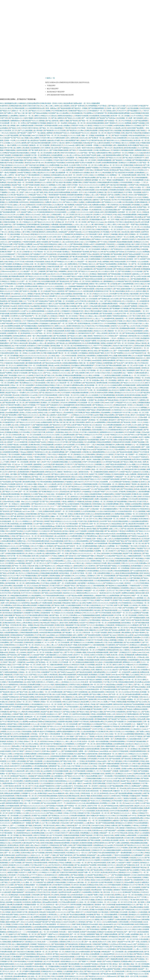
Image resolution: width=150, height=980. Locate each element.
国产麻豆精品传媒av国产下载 (52, 543)
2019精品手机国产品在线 (37, 442)
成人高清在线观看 (40, 709)
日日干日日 (52, 497)
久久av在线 (34, 395)
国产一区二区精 (63, 553)
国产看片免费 (34, 150)
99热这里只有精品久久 (65, 566)
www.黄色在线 (81, 479)
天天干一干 (62, 803)
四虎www (78, 484)
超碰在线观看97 (127, 289)
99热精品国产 (87, 729)
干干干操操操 (41, 405)
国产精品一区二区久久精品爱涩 (96, 388)
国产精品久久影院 (58, 474)
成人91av (6, 259)
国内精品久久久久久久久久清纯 (114, 707)
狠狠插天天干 (114, 472)
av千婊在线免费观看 (96, 979)
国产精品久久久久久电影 (117, 106)
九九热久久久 (65, 358)
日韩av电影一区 (97, 509)
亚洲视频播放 (145, 269)
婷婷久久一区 (134, 301)
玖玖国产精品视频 (41, 497)
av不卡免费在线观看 (45, 603)
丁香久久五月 (108, 148)
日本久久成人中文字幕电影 (72, 766)
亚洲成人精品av (90, 880)
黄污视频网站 (20, 719)
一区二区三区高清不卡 (117, 229)
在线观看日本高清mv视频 (34, 966)
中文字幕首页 (108, 215)
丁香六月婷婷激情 (23, 254)
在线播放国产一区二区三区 (58, 487)
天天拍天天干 (51, 378)
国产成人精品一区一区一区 (106, 178)
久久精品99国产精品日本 (114, 556)
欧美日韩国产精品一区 (101, 618)
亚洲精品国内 (131, 492)
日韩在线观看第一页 (56, 734)
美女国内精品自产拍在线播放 (55, 163)
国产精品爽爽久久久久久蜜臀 (67, 259)
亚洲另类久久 (41, 682)
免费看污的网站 (120, 835)
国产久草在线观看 (17, 642)
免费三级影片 (33, 872)
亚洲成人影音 (111, 111)
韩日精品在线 (128, 947)
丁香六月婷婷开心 (47, 178)
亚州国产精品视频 (40, 726)
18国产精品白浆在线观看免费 (116, 464)
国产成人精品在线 (128, 529)
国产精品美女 (27, 818)
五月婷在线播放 (18, 163)
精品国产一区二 (100, 548)
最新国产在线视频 (139, 123)
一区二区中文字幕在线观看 (44, 630)
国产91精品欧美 (52, 405)
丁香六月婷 (133, 546)
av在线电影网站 (137, 504)
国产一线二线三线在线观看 (86, 677)
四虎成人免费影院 (61, 630)
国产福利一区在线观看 (35, 761)
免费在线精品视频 (47, 778)
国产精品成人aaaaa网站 (65, 217)
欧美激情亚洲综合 (142, 333)
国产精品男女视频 (106, 628)
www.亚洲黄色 (17, 200)
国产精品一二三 (134, 746)
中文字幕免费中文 (59, 168)
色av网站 (14, 519)
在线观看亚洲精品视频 (60, 462)
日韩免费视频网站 (41, 588)
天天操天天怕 (90, 326)
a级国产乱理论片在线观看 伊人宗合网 (88, 163)
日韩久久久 (125, 563)
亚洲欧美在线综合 (34, 296)
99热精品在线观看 (78, 749)
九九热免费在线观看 (68, 435)
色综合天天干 (60, 427)
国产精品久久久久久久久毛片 (45, 222)
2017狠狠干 (71, 736)
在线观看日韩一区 (14, 333)
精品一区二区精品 (22, 353)
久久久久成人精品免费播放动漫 (88, 803)
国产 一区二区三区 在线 (69, 267)
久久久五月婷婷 (132, 106)
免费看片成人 (22, 541)
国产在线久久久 (82, 736)
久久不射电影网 (36, 828)
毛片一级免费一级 (11, 618)
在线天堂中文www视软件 (129, 219)
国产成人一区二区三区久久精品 (78, 494)
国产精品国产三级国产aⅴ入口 (48, 934)
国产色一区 (96, 227)
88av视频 (11, 858)
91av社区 (47, 474)
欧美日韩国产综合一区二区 (38, 440)
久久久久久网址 (139, 853)
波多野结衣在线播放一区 (62, 858)
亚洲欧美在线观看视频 (71, 835)
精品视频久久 (57, 791)
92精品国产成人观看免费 (45, 882)
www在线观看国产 (61, 667)
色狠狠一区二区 (35, 850)
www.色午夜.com (38, 163)
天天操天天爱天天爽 (142, 917)
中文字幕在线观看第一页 (25, 506)
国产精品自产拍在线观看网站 (107, 264)
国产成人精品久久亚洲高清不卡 (134, 158)
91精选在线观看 (83, 675)
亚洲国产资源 (136, 756)
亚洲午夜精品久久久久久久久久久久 (74, 717)
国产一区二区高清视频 (21, 489)
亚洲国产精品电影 (86, 835)
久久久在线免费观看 (141, 665)
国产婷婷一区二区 (58, 952)
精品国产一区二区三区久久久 (36, 563)
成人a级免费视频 (21, 974)
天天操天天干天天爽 (95, 637)
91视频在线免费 (16, 907)
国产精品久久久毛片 (94, 479)
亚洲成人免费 (38, 578)
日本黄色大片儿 (22, 187)
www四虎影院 (97, 360)
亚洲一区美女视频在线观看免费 (113, 838)
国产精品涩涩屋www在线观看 (92, 279)
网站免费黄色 (127, 632)
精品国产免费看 (91, 341)
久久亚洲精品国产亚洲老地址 (121, 482)
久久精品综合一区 (99, 425)
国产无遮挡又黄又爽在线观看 (67, 872)
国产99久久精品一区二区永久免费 (26, 249)
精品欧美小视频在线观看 (104, 917)
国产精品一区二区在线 (84, 657)
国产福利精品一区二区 (56, 410)
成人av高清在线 (68, 242)
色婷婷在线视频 (22, 150)
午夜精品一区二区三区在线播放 (112, 227)
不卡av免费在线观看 (20, 437)
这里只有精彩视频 (20, 939)
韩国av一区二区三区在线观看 (51, 702)
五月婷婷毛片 (68, 484)
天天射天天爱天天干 (57, 586)
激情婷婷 (12, 506)
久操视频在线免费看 (67, 929)
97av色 (9, 163)
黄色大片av (103, 536)
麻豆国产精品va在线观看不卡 (133, 254)
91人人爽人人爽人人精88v (50, 106)
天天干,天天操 (14, 670)
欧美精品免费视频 (102, 697)
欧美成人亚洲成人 (15, 232)
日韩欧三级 (83, 667)
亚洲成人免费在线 (112, 825)
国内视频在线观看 (128, 150)
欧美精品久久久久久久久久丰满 (66, 521)
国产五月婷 (123, 341)
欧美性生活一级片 (53, 905)
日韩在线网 (36, 895)
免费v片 (25, 689)
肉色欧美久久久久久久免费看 (19, 865)
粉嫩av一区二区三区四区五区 (124, 917)
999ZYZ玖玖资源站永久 (69, 153)
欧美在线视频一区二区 (120, 168)
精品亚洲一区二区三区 (104, 665)
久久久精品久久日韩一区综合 (25, 398)
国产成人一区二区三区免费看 (84, 447)
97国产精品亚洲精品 (25, 284)
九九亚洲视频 (74, 608)
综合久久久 (22, 375)
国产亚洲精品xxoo (134, 919)
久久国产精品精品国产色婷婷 (38, 318)
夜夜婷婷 (80, 591)
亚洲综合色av (54, 249)
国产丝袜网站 (29, 880)
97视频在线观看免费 (128, 677)
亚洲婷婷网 (53, 670)
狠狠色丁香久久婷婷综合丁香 (100, 284)
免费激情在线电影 (142, 655)
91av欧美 (14, 306)
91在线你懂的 (81, 410)
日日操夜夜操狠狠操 (22, 197)
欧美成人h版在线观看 (131, 294)
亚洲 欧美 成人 (132, 657)
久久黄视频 (127, 160)
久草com (105, 694)
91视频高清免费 (52, 479)
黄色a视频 (33, 343)
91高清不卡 (83, 623)
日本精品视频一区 (62, 598)
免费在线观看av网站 (33, 583)
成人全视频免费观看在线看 (108, 304)
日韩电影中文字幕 (84, 813)
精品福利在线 (32, 939)
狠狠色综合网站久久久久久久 (87, 593)
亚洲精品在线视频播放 (118, 447)
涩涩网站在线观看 (133, 247)
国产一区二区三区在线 (78, 934)
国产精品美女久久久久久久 (85, 464)
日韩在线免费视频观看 (122, 571)
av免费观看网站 (101, 422)
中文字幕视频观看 (58, 289)
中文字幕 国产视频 (80, 449)
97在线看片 (25, 647)
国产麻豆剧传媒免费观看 (70, 499)
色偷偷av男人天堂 (101, 642)
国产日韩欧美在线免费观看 (89, 313)
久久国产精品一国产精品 (87, 153)
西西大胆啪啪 (109, 393)
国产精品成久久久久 (84, 586)
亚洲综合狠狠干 (79, 170)
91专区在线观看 (71, 356)
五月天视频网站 (91, 242)
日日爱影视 (10, 563)
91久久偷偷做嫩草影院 (67, 405)
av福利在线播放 (119, 125)
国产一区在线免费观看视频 (80, 417)
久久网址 (15, 543)
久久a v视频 (131, 464)
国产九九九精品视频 (25, 130)
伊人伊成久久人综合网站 (40, 870)
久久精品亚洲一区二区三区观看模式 (69, 383)
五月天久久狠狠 (79, 395)
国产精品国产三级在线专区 (132, 348)
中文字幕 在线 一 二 (43, 558)
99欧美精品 (51, 217)
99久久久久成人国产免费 (34, 192)
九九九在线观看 (143, 262)
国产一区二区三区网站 (12, 853)
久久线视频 (14, 850)
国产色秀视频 (23, 474)
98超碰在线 (8, 675)
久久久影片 (50, 833)
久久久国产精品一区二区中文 (42, 333)
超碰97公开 (13, 934)
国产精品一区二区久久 (94, 922)
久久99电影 (59, 813)
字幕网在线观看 (18, 180)
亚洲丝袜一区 (98, 506)
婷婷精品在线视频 (72, 769)
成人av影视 (129, 635)
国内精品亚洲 (34, 912)
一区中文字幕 (121, 257)
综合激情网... (105, 482)
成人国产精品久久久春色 (54, 509)
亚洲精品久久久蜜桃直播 (127, 163)
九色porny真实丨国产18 (105, 761)
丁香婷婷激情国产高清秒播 (57, 195)
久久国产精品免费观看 (140, 121)
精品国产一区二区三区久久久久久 (52, 180)
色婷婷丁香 (93, 474)
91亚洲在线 (27, 902)
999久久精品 (130, 487)
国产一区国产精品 (133, 224)
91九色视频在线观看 (65, 897)
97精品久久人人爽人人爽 (64, 741)
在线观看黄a (125, 588)
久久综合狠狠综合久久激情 (43, 304)
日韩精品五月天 (97, 850)
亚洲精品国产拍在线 (102, 170)
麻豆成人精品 (93, 351)
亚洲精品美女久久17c (28, 331)
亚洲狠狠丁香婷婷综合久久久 (41, 944)
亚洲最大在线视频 (70, 306)
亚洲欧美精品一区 (124, 264)
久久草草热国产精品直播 (111, 462)
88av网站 (94, 890)
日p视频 (81, 202)
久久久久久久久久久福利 (85, 212)
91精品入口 (111, 729)
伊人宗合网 (20, 840)
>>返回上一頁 (50, 78)
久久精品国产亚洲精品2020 (74, 180)
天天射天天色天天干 (113, 783)
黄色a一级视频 (125, 504)
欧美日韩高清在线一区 (43, 118)
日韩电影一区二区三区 (132, 227)
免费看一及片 (109, 739)
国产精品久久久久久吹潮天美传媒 (34, 959)
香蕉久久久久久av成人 (34, 215)
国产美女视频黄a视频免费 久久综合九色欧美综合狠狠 (131, 875)
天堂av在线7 (65, 823)
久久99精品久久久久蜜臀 (47, 872)
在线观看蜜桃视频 (114, 623)
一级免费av (7, 709)
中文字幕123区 (115, 232)
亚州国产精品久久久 (134, 712)
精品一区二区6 (97, 469)
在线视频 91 (136, 482)
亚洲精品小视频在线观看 (99, 274)
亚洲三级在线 (49, 499)
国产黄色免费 (14, 578)
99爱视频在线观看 (102, 652)
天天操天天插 (100, 365)
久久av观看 (10, 885)
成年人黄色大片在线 (33, 771)
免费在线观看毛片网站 (104, 153)
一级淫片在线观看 (55, 440)
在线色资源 (67, 437)
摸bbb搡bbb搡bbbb (20, 976)
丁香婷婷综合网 (68, 870)
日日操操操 (141, 415)
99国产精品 (90, 410)
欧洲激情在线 (97, 210)
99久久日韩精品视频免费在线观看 (102, 798)
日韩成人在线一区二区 (32, 264)
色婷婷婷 (119, 957)
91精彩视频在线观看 (135, 722)
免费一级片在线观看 (136, 118)
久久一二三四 (91, 437)
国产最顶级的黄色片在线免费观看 (34, 269)
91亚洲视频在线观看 (89, 497)
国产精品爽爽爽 (103, 529)
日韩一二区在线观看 (17, 286)
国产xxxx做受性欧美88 (138, 571)
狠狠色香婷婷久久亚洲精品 (84, 558)
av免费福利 (98, 148)
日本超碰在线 (143, 427)
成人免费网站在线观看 (39, 917)
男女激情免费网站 (55, 880)
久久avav (136, 440)
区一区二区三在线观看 (70, 353)
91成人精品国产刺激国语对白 (45, 786)
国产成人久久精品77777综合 (84, 600)
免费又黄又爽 (91, 217)
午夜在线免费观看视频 (15, 682)
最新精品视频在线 (62, 685)
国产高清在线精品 (93, 929)
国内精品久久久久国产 (71, 239)
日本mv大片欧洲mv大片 (140, 170)
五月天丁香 (109, 353)
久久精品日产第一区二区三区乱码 (28, 645)
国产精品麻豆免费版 (27, 697)
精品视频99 (120, 432)
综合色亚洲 (142, 239)
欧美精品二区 (12, 741)
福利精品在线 (69, 328)
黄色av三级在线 (141, 343)
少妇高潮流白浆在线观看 (110, 840)
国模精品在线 (15, 259)
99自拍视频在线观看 (46, 247)
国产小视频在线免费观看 (111, 764)
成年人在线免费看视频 (126, 284)
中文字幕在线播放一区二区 (108, 484)
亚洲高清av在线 (52, 313)
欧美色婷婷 (18, 808)
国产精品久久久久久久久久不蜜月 (37, 276)
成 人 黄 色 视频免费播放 (83, 430)
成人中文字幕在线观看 (78, 771)
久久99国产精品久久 (56, 412)
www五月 (107, 796)
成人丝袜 (15, 425)
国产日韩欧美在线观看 (87, 289)
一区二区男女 (22, 123)
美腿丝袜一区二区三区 (115, 331)
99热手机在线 (58, 620)
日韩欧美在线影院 (102, 229)
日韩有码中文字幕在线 (29, 259)
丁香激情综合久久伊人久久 (122, 929)
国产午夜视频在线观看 (137, 618)
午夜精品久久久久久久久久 (15, 207)
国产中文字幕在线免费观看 (72, 647)
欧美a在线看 (17, 959)
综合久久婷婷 (113, 311)
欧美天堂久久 (44, 150)
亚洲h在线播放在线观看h (28, 449)
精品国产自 (45, 712)
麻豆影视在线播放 (131, 148)
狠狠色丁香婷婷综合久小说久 (68, 472)
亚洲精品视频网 (135, 311)
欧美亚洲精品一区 (128, 623)
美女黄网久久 (28, 709)
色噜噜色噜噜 (118, 437)
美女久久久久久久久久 (42, 506)
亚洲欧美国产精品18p (139, 867)
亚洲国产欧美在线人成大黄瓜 (54, 769)
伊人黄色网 (13, 309)
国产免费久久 (9, 113)
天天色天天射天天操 (74, 178)
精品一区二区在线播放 (109, 380)
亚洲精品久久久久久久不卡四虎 (129, 338)
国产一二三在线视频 (18, 825)
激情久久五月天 (53, 917)
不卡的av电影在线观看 (85, 150)
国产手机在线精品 (127, 489)
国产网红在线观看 (94, 840)
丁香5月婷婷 (124, 766)
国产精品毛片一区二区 (47, 736)
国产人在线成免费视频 (90, 808)
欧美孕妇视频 (127, 440)
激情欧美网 (93, 699)
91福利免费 (137, 890)
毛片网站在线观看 (18, 108)
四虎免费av (137, 637)
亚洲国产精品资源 (90, 182)
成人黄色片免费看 (86, 603)
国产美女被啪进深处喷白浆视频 (70, 729)
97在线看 (145, 326)
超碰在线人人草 (34, 689)
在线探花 (136, 863)
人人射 (34, 360)
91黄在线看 (91, 301)
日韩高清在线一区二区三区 (90, 793)
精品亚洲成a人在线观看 (115, 685)
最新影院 (38, 964)
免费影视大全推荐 (109, 257)
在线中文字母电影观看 (105, 598)
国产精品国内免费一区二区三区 (14, 403)
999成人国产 (7, 860)
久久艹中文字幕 (29, 301)
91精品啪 (145, 249)
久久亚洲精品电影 (12, 895)
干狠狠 (53, 855)
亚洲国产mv (99, 600)
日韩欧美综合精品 (127, 140)
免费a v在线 (118, 440)
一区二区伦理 (129, 318)
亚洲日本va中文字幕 (57, 798)
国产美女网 (136, 390)
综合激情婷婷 (35, 148)
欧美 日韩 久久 (96, 173)
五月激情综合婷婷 (6, 640)
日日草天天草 (84, 474)
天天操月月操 (39, 417)
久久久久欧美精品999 (46, 939)
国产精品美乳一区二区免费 (63, 680)
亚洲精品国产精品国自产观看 (38, 707)
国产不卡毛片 (69, 652)
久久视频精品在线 (121, 368)
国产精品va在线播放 (41, 113)
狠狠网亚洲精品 (86, 239)
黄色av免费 (41, 380)
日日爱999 (14, 316)
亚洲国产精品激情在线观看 (93, 276)
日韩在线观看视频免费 (62, 637)
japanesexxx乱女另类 (19, 296)
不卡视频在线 (80, 501)
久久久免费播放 (111, 175)
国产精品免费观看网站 (134, 506)
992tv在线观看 (55, 501)
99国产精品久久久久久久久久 (28, 415)
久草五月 (93, 393)
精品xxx (29, 378)
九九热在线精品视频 (110, 210)
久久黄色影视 (57, 437)
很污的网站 (132, 341)
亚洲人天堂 (26, 566)
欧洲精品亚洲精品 (52, 867)
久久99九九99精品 (32, 744)
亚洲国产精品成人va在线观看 (18, 445)
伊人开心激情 (34, 900)
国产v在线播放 (72, 407)
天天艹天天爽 (142, 897)
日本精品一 (24, 210)
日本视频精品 (83, 353)
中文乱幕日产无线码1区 (140, 457)
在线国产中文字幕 (21, 440)
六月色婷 (133, 811)
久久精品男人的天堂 (120, 128)
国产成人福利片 (83, 306)
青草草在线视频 (76, 905)
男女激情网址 (58, 328)
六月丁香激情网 (22, 420)
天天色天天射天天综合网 (90, 578)
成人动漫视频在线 (87, 269)
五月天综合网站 (25, 432)
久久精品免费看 (117, 373)
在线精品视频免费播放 (70, 363)
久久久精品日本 (87, 215)
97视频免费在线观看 (37, 472)
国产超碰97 (120, 415)
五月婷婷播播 (123, 914)
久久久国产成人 (125, 326)
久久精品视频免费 (107, 927)
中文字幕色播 (127, 121)
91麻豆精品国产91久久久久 (80, 133)
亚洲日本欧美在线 (120, 259)
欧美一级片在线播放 (106, 890)
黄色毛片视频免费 (122, 907)
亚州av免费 (142, 719)
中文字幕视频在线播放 (29, 576)
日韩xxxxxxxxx (6, 271)
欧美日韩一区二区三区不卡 (24, 786)
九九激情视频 (141, 511)
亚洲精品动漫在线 (14, 299)
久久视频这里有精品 (30, 447)
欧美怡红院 (133, 670)
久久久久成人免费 (71, 474)
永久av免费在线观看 (110, 922)
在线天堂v (85, 219)
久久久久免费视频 (125, 123)
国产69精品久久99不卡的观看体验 (30, 190)
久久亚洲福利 (49, 546)
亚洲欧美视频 (128, 165)
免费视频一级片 (64, 759)
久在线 (31, 919)
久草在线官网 (16, 843)
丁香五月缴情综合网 (45, 158)
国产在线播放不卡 (37, 254)
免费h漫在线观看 (90, 568)
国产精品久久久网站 (70, 202)
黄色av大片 (84, 608)
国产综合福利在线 (50, 254)
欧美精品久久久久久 (95, 583)
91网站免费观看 (121, 919)
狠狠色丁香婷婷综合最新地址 (117, 316)
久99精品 (52, 447)
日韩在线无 (37, 593)
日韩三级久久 (51, 383)
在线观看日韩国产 (27, 630)
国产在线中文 (25, 291)
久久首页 (146, 637)
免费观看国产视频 (93, 934)
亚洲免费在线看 (33, 858)
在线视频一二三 (99, 375)
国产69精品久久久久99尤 (101, 239)
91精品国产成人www (109, 635)
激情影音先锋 (84, 472)
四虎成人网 (49, 262)
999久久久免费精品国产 (133, 786)
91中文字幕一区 (13, 556)
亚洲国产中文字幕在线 (81, 722)
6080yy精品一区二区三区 (77, 123)
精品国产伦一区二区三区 (120, 581)
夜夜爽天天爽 (84, 373)
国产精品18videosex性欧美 (52, 363)
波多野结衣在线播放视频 (81, 714)
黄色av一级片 (43, 484)
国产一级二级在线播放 (61, 608)
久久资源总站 (53, 316)
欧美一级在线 (137, 689)
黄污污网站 (27, 232)
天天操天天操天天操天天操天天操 (65, 160)
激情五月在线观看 (114, 632)
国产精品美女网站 (97, 870)
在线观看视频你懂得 (63, 368)
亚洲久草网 (133, 848)
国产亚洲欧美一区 (95, 138)
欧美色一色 (124, 840)
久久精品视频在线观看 (31, 328)
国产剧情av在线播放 (76, 442)
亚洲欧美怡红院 (94, 521)
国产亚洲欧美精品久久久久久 (49, 492)
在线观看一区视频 (92, 145)
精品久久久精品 (77, 477)
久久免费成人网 (97, 919)
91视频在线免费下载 (54, 353)
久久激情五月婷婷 (66, 655)
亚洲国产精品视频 (138, 442)
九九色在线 (35, 949)
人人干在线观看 (124, 610)
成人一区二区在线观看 (32, 803)
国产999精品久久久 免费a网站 (64, 640)
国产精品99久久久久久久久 (120, 813)
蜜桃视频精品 (109, 281)
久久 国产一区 (32, 600)
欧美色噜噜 (120, 395)
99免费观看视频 (12, 927)
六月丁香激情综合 (29, 321)
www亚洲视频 (127, 783)
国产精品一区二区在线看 (93, 427)
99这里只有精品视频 (15, 217)
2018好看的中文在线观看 (62, 885)
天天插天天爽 (45, 138)
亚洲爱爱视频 (108, 363)
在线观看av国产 (95, 838)
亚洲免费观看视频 (93, 343)
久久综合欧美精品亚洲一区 (126, 511)
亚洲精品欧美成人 (37, 499)
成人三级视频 (121, 657)
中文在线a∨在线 (121, 578)
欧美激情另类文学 (85, 333)
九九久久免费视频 (143, 252)
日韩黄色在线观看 (83, 798)
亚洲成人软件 (73, 667)
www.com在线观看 (103, 880)
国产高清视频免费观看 (96, 108)
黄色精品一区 (14, 652)
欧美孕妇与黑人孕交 (59, 489)
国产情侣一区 (17, 566)
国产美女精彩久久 (55, 242)
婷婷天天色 (44, 949)
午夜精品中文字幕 (14, 487)
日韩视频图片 (132, 257)
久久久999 (20, 140)
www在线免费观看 (17, 887)
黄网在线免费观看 (109, 360)
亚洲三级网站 (47, 774)
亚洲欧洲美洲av (10, 645)
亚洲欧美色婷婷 (80, 514)
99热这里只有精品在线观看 (140, 628)
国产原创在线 (126, 759)
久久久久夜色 (87, 375)
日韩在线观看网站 (136, 860)
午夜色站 (121, 531)
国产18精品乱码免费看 (104, 704)
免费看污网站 (45, 860)
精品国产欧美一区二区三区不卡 (84, 519)
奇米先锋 (63, 932)
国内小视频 (90, 816)
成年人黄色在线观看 (134, 447)
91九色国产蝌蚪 (80, 754)
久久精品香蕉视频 (106, 145)
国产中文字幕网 (22, 467)
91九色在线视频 (15, 647)
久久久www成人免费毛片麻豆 (75, 145)
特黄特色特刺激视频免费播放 (109, 417)
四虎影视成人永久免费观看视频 (22, 524)
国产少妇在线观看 (77, 823)
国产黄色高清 (5, 511)
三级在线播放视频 (98, 586)
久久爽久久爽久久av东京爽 (69, 309)
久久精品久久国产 (84, 509)
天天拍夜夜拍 (134, 766)
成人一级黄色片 (129, 373)
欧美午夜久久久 (70, 541)
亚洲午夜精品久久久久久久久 (75, 976)
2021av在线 (102, 699)
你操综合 (103, 786)
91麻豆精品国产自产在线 (31, 843)
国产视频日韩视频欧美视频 (64, 380)
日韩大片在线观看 (57, 976)
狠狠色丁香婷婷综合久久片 (97, 336)
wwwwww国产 (86, 489)
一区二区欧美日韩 (31, 838)
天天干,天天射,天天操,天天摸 (100, 373)
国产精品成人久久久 (36, 373)
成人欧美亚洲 (108, 667)
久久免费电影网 (13, 548)
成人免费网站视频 (86, 707)
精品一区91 (123, 966)
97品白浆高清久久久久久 (129, 417)
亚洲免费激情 (140, 173)
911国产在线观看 (6, 264)
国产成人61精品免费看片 (133, 642)
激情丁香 (18, 383)
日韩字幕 (70, 168)
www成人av (68, 801)
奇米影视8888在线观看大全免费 (22, 529)
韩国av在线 (141, 229)
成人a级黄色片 (52, 415)
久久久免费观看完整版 (20, 365)
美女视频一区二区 (37, 291)
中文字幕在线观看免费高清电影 (39, 541)
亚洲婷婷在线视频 (86, 843)
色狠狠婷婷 (136, 783)
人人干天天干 (131, 229)
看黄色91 (122, 484)
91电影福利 (75, 843)
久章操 (13, 536)
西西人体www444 (79, 680)
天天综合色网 (119, 845)
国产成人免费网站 (46, 858)
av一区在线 (28, 457)
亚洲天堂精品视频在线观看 (84, 581)
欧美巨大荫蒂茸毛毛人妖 (68, 719)
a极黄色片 (97, 200)
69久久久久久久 (89, 613)
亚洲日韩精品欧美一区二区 (108, 754)
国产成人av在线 (142, 702)
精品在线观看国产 (67, 788)
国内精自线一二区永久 (109, 338)
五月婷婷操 (77, 966)
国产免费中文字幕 (53, 959)
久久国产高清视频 (15, 863)
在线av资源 (100, 289)
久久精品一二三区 (140, 182)
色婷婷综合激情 (114, 677)
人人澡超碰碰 (120, 244)
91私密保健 (111, 905)
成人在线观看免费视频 (57, 452)
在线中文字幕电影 (40, 835)
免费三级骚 (96, 858)
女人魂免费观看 (88, 543)
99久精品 (98, 610)
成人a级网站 (107, 138)
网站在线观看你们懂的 (45, 336)
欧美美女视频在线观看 (113, 375)
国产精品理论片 (76, 492)
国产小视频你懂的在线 (83, 774)
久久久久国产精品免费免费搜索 (25, 227)
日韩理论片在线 (75, 685)
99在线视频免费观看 (130, 215)
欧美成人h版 (74, 610)
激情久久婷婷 (117, 665)
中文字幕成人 (103, 106)
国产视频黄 (125, 605)
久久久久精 (134, 563)
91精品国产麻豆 (66, 966)
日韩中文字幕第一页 (74, 185)
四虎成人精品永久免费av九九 (10, 917)
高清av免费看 (129, 882)
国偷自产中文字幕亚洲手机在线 (92, 140)
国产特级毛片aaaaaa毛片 (67, 672)
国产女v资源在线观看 (55, 709)
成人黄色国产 (9, 442)
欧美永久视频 (141, 291)
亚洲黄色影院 (29, 642)
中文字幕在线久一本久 (84, 296)
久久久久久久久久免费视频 (118, 499)
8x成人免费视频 (104, 262)
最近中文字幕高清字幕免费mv (11, 405)
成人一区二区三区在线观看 (32, 435)
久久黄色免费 (58, 239)
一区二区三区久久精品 (53, 417)
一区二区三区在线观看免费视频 (13, 759)
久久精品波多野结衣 (108, 954)
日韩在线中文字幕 (137, 791)
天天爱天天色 (98, 835)
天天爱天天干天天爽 (81, 328)
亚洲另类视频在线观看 (138, 351)
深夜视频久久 (73, 333)
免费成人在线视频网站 (55, 581)
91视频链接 (85, 685)
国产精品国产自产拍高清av (106, 118)
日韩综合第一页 (88, 632)
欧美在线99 (106, 553)
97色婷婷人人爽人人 (54, 682)
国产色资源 (28, 160)
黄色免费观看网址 (84, 348)
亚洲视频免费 (130, 655)
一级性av (134, 813)
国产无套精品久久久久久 (68, 148)
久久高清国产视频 (12, 449)
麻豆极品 (59, 447)
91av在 (38, 791)
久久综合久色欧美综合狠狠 (106, 511)
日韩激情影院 (68, 543)
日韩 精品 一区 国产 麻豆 (40, 734)
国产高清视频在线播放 (29, 326)
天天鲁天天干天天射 (68, 591)
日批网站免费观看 (19, 860)
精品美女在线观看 (79, 917)
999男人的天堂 (13, 778)
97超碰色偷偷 (137, 877)
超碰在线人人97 (138, 274)
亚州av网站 (12, 239)
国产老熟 (45, 593)
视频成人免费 (102, 756)
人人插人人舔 (5, 459)
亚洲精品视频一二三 (78, 778)
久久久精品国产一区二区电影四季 (119, 672)
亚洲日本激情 (109, 736)
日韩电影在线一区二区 (87, 650)
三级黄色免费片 (124, 771)
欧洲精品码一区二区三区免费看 (36, 717)
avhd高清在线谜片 (77, 895)
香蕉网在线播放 (55, 576)
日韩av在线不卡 (58, 907)
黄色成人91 (141, 957)
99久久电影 (137, 764)
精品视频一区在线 (140, 299)
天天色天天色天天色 (43, 892)
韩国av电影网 (5, 519)
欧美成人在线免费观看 (92, 954)
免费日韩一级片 (123, 380)
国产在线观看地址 (15, 242)
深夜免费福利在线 (75, 343)
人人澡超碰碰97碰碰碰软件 (75, 286)
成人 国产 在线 (73, 373)
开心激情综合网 (44, 591)
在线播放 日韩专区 (7, 657)
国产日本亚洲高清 (116, 947)
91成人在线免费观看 (10, 388)
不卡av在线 (42, 360)
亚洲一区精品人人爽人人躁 (102, 539)
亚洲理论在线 (141, 677)
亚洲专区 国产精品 (53, 954)
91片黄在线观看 (125, 205)
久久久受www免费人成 (89, 321)
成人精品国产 (123, 697)
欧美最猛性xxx (79, 234)
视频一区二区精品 (67, 514)
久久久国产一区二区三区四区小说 (29, 281)
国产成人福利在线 (52, 121)
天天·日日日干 (17, 709)
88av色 (36, 625)
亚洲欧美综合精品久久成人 (62, 467)
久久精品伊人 (45, 187)
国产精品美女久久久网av (76, 130)
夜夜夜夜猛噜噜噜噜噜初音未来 (60, 927)
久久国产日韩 (66, 425)
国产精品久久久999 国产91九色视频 (103, 252)
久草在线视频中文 (51, 759)
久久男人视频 (61, 185)
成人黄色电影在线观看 (96, 692)
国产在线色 (30, 561)
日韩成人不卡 (25, 670)
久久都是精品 (46, 175)
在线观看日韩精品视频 (96, 531)
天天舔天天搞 (18, 675)
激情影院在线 (97, 788)
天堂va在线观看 (40, 383)
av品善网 (135, 613)
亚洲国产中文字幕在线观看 (103, 296)
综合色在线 (126, 232)
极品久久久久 (134, 479)
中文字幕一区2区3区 (57, 707)
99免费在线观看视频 (86, 551)
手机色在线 (110, 244)
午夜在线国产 (107, 771)
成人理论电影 (38, 130)
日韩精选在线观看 (59, 853)
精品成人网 (122, 187)
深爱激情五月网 (65, 942)
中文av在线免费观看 (141, 823)
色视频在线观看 (103, 356)
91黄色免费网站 (27, 766)
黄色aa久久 (41, 954)
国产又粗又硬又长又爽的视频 (24, 952)
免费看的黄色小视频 (93, 534)
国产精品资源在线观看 (76, 338)
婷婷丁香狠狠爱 (143, 796)
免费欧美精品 (37, 902)
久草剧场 (111, 336)
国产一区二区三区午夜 (130, 939)
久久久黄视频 (94, 833)
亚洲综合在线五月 (57, 145)
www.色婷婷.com (6, 400)
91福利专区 (4, 106)
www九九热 (84, 138)
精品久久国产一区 (7, 919)
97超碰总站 (21, 561)
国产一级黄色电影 (121, 336)
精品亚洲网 (85, 702)
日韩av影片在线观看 (115, 756)
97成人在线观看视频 (15, 351)
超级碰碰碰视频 (120, 717)
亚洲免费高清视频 (34, 685)
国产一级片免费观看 (89, 118)
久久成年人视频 (81, 336)
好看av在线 (132, 207)
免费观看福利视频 (79, 378)
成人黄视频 (11, 125)
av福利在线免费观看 (93, 749)
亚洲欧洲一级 (5, 499)
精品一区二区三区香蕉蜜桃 (140, 964)
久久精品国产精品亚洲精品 (94, 875)
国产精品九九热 (143, 145)
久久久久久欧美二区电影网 (116, 492)
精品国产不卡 (47, 168)
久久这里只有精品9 (31, 531)
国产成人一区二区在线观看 (50, 830)
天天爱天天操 (120, 197)
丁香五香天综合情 (70, 128)
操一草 (147, 353)
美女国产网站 (136, 249)
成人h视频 (25, 138)
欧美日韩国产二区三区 (65, 190)
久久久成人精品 (133, 138)
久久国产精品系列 (144, 393)
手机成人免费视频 (65, 863)
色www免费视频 (92, 776)
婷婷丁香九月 (141, 370)
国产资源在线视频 (58, 944)
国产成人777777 (6, 180)
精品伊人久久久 (140, 806)
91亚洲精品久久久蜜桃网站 (57, 407)
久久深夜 (26, 813)
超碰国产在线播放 (92, 168)
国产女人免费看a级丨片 (34, 207)
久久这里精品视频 (75, 462)
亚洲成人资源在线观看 (133, 190)
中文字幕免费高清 (39, 454)
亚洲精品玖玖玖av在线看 (90, 924)
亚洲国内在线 (101, 526)
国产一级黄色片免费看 (74, 848)
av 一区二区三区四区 (65, 229)
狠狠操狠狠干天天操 (73, 625)
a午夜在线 (99, 736)
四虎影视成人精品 (62, 432)
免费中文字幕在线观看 (12, 304)
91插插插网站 (87, 892)
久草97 (57, 398)
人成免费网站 (14, 116)
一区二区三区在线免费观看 (134, 180)
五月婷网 (12, 840)
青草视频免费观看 (101, 719)
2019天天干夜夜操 (136, 736)
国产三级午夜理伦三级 (129, 363)
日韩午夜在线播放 (20, 961)
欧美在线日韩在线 (103, 811)
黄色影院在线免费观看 (103, 514)
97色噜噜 (125, 848)
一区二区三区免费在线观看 (41, 338)
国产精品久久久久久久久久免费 (20, 774)
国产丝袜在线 (27, 863)
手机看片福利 (115, 489)
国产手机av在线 (80, 217)
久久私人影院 (78, 697)
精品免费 (34, 603)
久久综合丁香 (36, 548)
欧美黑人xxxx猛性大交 (140, 591)
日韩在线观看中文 (57, 558)
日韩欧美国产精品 (110, 378)
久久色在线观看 (90, 811)
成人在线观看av (144, 670)
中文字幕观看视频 (74, 489)
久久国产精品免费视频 (40, 410)
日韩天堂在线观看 (6, 838)
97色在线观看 (39, 262)
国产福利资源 (5, 306)
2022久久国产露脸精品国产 (138, 195)
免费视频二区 (38, 769)
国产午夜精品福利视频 (107, 823)
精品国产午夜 (128, 553)
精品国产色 (129, 880)
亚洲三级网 (111, 863)
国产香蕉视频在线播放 (140, 160)
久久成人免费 (67, 783)
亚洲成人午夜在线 (63, 568)
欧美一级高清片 (105, 234)
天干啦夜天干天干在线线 (40, 618)
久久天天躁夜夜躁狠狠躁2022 (44, 212)
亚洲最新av (42, 551)
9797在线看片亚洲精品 (61, 252)
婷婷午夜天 (13, 472)
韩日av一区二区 (34, 187)
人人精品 (130, 187)
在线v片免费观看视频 (18, 600)
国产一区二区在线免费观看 (23, 687)
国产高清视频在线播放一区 (100, 541)
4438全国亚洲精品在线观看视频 (50, 632)
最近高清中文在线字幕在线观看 (102, 882)
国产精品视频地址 (29, 351)
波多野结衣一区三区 (120, 153)
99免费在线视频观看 (105, 160)
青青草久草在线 (24, 306)
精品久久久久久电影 (102, 447)
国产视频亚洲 (35, 489)
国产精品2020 (125, 595)
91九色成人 (99, 662)
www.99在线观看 (102, 190)
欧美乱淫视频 (145, 660)
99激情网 (42, 271)
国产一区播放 (78, 187)
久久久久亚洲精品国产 (8, 254)
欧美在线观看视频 (70, 509)
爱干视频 (29, 825)
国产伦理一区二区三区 (117, 694)
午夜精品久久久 (28, 222)
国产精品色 (19, 885)
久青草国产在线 (133, 185)
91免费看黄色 (130, 531)
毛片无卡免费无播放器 (115, 192)
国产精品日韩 (46, 895)
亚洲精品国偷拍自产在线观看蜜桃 (22, 635)
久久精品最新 (139, 405)
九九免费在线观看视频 (37, 311)
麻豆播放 (127, 964)
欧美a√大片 (103, 942)
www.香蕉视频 (20, 563)
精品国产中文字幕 (124, 942)
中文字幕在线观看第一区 (51, 924)
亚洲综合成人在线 (95, 764)
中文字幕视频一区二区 (94, 370)
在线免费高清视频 (104, 573)
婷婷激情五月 (141, 341)
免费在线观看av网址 (97, 722)
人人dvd (10, 249)
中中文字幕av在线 (121, 833)
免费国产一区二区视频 (44, 331)
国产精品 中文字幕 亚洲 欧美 (59, 539)
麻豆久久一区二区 (23, 239)
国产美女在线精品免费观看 (76, 914)
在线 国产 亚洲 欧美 (78, 106)
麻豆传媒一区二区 (84, 882)
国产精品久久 (26, 487)
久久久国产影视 (102, 630)
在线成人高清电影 (35, 459)
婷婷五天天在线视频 (131, 437)
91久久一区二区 (16, 971)
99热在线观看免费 (114, 422)
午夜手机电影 (11, 467)
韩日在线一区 (109, 892)
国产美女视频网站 (125, 825)
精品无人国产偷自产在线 (19, 692)
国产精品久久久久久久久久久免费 (128, 360)
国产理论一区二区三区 (52, 135)
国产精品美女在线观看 (109, 974)
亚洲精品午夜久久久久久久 (96, 467)
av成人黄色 (84, 979)
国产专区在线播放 (125, 271)
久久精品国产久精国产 (124, 863)
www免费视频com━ (123, 534)
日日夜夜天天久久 (98, 323)
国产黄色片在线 (66, 761)
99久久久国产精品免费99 (41, 516)
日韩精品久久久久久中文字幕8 (83, 415)
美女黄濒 (26, 148)
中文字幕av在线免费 (95, 687)
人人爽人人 (138, 949)
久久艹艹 (54, 506)
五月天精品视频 (122, 816)
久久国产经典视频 (23, 546)
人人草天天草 (83, 900)
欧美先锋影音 (144, 519)
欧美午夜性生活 (33, 313)
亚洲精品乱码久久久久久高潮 (81, 830)
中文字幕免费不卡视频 (133, 432)
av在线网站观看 (119, 744)
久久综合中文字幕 (38, 400)
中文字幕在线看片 (92, 234)
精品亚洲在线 (119, 148)
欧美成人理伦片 (134, 833)
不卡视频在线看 (94, 974)
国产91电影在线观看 (33, 185)
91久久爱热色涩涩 (29, 205)
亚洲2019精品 (26, 853)
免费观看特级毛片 (18, 942)
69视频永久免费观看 (36, 474)
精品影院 (96, 254)
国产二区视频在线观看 (73, 452)
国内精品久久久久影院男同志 (20, 603)
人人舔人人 (55, 187)
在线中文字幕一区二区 (96, 806)
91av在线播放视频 (57, 541)
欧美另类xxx (18, 605)
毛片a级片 (67, 385)
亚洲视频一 (84, 400)
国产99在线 (11, 637)
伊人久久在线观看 (92, 395)
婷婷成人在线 (43, 412)
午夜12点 (44, 296)
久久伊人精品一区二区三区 (119, 618)
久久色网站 (21, 215)
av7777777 (33, 875)
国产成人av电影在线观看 (87, 267)
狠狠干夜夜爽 (135, 232)
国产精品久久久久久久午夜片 (10, 576)
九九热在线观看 (143, 835)
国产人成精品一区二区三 (106, 217)
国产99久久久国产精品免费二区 (139, 435)
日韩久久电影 (56, 591)
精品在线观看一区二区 (21, 586)
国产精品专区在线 (49, 828)
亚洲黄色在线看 (10, 855)
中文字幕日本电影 (124, 276)
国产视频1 (121, 976)
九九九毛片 (102, 588)
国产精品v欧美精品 (112, 400)
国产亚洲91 (93, 853)
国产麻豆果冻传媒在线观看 (79, 257)
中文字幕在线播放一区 (82, 820)
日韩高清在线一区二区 (113, 692)
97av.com (90, 449)
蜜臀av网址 (34, 647)
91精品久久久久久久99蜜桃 (43, 160)
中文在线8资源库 (13, 311)
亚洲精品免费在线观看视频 (10, 494)
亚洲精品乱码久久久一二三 (17, 932)
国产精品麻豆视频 (17, 160)
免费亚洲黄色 (73, 264)
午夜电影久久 (105, 348)
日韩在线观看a (27, 731)
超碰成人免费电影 (47, 133)
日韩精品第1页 (136, 539)
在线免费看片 (31, 385)
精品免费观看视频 (66, 224)
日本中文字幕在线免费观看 (48, 395)
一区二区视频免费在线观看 (99, 472)
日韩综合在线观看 (134, 368)
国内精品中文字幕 (45, 694)
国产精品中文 (15, 630)
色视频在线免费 (49, 511)
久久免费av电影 (54, 823)
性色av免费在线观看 (37, 947)
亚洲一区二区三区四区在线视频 (27, 637)
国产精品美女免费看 (89, 178)
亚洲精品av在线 (93, 885)
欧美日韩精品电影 (47, 536)
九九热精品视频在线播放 (84, 331)
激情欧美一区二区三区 (89, 818)
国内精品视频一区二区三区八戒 (62, 346)
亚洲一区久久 (137, 212)
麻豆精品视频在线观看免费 (88, 769)
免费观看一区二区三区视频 (9, 835)
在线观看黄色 (121, 712)
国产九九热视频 (40, 390)
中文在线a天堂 (23, 875)
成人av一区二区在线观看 (24, 464)
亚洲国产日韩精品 (96, 363)
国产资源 (117, 289)
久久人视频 (10, 370)
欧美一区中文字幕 (132, 976)
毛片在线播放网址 (15, 571)
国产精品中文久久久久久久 (127, 420)
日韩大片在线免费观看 (131, 761)
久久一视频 (136, 724)
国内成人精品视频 (6, 902)
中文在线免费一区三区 (8, 123)
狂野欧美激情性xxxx (101, 843)
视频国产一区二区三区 (104, 437)
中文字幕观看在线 (125, 603)
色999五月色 (38, 623)
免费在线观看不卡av (137, 647)
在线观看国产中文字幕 (49, 672)
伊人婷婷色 (55, 895)
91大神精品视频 (25, 556)
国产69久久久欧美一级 (41, 749)
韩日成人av (132, 897)
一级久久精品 (64, 900)
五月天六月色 (78, 689)
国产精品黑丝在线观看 (52, 697)
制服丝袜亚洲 (31, 848)
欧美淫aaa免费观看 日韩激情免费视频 (114, 660)
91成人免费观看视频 (116, 642)
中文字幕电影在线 (139, 850)
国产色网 (107, 187)
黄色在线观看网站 (83, 541)
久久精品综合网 (19, 771)
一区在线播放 (66, 699)
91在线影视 (18, 902)
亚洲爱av (40, 722)
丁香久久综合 (52, 454)
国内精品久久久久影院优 (43, 182)
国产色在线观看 (20, 657)
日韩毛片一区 (121, 237)
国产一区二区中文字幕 (83, 825)
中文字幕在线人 (105, 168)
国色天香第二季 (143, 175)
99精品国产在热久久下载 (38, 195)
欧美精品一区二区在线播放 (99, 420)
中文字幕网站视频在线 (131, 714)
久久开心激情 (137, 425)
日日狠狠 (20, 479)
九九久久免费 (42, 675)
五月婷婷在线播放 (50, 229)
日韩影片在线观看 (6, 771)
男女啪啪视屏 (144, 830)
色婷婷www (133, 561)
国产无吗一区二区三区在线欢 (125, 343)
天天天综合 (124, 900)
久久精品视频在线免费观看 (139, 521)
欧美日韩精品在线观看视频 (64, 571)
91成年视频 (139, 487)
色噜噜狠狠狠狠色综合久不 (85, 959)
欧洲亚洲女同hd (72, 526)
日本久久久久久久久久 (101, 603)
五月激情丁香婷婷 (105, 675)
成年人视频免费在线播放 (19, 459)
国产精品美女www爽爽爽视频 (21, 820)
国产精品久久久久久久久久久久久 (25, 237)
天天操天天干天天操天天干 (129, 400)
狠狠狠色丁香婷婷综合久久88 (38, 452)
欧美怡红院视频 (97, 796)
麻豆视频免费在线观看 (17, 276)
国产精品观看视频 (121, 501)
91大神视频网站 (97, 726)
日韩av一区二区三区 (18, 385)
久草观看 (106, 680)
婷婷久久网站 (61, 825)
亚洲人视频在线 (97, 670)
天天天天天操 (37, 774)
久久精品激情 (42, 914)
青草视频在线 (113, 937)
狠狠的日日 (113, 697)
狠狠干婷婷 (76, 924)
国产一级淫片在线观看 (31, 200)
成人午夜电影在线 (46, 328)
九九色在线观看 (85, 726)
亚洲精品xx (79, 613)
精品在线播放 (120, 291)
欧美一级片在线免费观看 (21, 568)
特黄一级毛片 (70, 410)
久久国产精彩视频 (134, 578)
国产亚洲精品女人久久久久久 (103, 405)
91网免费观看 (26, 299)
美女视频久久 (133, 912)
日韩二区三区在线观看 (90, 299)
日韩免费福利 (20, 348)
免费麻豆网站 (78, 182)
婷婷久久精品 (129, 959)
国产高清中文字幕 (77, 568)
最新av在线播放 (67, 294)
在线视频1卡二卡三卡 (42, 642)
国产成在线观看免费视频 (124, 793)
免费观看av (8, 605)
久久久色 (102, 907)
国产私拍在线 (106, 200)
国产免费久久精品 (143, 731)
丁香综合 (82, 316)
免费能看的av (15, 121)
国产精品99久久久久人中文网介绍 (80, 487)
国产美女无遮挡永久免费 (134, 541)
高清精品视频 (105, 116)
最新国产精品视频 (36, 937)
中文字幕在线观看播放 (44, 482)
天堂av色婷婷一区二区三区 (100, 813)
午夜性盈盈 (118, 761)
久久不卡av (128, 331)
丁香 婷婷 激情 (134, 900)
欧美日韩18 (136, 459)
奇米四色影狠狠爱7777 (140, 516)
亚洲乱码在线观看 (92, 130)
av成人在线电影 (7, 437)
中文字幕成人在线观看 (49, 583)
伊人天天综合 (74, 432)
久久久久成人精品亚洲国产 (25, 964)
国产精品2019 (55, 425)
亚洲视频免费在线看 (45, 838)
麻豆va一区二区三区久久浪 (113, 165)
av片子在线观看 (82, 531)
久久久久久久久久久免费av (20, 499)
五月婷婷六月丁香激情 (26, 910)
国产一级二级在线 (6, 756)
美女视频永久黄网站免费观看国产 (83, 365)
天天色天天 (95, 417)
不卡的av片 (66, 791)
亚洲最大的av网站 (72, 551)
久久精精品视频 (6, 942)
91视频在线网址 (109, 494)
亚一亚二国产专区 (77, 358)
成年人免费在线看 (72, 138)
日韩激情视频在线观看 (90, 484)
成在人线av (34, 845)
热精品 (8, 514)
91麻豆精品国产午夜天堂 (103, 128)
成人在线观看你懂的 (74, 210)
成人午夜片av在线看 (19, 346)
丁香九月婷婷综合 (95, 237)
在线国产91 (146, 168)
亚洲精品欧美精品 (51, 722)
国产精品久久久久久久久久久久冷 (133, 383)
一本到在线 (11, 358)
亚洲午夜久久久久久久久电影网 (89, 860)
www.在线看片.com (21, 919)
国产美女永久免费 (6, 244)
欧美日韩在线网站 (54, 717)
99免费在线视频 (125, 937)
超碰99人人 (127, 756)
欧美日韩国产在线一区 (123, 457)
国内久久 (41, 875)
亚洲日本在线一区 (79, 867)
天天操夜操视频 (77, 143)
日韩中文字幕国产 (125, 591)
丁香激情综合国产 (135, 586)
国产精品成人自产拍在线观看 (57, 969)
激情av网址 (16, 746)
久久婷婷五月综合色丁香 (125, 178)
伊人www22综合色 (140, 961)
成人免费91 (18, 148)
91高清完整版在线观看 (120, 521)
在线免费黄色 (91, 356)
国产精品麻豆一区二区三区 (72, 632)
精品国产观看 (99, 353)
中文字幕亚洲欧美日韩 (60, 111)
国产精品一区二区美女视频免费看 (106, 914)
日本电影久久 (61, 736)
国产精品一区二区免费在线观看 (133, 155)
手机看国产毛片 (142, 548)
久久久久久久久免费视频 (138, 407)
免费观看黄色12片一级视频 (22, 823)
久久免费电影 (32, 890)
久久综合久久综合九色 (50, 739)
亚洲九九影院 (77, 939)
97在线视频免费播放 (64, 341)
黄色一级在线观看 (50, 897)
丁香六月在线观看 (14, 454)
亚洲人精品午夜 (127, 133)
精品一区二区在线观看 (26, 182)
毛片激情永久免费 (66, 917)
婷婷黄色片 (72, 677)
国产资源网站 (119, 353)
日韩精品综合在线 (98, 247)
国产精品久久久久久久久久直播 (89, 746)
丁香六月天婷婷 (124, 509)
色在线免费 (63, 964)
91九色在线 (101, 341)
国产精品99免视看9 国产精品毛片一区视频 (73, 108)
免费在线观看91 (25, 469)
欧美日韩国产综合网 (89, 155)
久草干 (25, 707)
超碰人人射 (101, 155)
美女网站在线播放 (117, 680)
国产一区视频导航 (19, 662)
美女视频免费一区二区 (64, 173)
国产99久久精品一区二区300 (79, 516)
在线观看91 (39, 309)
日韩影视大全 (28, 252)
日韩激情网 (112, 242)
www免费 (48, 400)
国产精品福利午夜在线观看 (103, 269)
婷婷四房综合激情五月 (31, 808)
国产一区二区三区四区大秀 (67, 323)
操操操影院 (120, 318)
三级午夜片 (68, 284)
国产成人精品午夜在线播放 (62, 182)
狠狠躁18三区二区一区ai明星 (57, 123)
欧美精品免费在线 (20, 336)
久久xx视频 (110, 907)
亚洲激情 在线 (134, 143)
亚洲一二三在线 (45, 289)
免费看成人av (40, 479)
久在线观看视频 (25, 548)
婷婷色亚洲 (133, 336)
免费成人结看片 (8, 694)
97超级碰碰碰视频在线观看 (91, 615)
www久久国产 (110, 403)
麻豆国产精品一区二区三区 (59, 615)
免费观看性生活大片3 (107, 432)
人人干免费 (5, 462)
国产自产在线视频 (78, 660)
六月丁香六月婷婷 (135, 316)
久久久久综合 (111, 452)
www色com (130, 744)
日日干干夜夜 (17, 665)
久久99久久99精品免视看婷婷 (77, 687)
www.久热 (142, 652)
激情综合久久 (76, 497)
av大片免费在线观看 (58, 138)
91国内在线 (138, 165)
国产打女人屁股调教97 (31, 628)
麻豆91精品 (85, 897)
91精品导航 (137, 133)
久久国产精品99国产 (26, 316)
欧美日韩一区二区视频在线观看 (64, 838)
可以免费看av (89, 113)
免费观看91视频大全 (142, 150)
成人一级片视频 (62, 808)
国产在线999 (21, 650)
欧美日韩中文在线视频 (138, 469)
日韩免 (101, 130)
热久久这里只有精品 (60, 694)
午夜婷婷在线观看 (29, 242)
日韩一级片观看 (139, 902)
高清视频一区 (87, 210)
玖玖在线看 (124, 912)
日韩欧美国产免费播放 (100, 944)
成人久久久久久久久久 (82, 561)
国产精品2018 (6, 966)
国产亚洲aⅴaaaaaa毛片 (87, 526)
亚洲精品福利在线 (113, 650)
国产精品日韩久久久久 (112, 140)
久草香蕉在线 (35, 571)
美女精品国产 (68, 447)
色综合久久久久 (66, 924)
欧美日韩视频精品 (114, 588)
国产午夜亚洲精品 (138, 558)
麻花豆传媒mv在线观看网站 (123, 598)
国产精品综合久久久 (109, 459)
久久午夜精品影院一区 (75, 954)
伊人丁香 (29, 667)
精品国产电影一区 (18, 185)
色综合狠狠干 (13, 558)
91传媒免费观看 (57, 155)
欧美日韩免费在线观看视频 (41, 170)
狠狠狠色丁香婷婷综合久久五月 (52, 306)
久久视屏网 (24, 722)
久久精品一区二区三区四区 (87, 160)
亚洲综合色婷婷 (136, 568)
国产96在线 (89, 877)
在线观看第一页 (72, 158)
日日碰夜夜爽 (62, 746)
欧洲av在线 (63, 645)
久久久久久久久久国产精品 (112, 778)
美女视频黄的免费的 (110, 509)
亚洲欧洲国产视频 (107, 749)
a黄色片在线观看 (42, 242)
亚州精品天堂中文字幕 (66, 820)
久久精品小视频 (131, 410)
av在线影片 (109, 289)
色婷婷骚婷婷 (138, 331)
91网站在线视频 (76, 887)
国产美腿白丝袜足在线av (83, 788)
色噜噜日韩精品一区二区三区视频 (103, 561)
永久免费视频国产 (138, 855)
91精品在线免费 (59, 331)
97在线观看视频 (79, 168)
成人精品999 (142, 484)
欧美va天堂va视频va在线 (22, 400)
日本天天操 (44, 781)
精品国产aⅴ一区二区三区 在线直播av (87, 380)
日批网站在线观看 (139, 774)
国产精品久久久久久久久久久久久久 (33, 806)
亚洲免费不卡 (40, 910)
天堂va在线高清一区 (67, 959)
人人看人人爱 (42, 343)
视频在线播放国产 (18, 892)
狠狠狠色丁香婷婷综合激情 (123, 890)
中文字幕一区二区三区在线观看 (126, 615)
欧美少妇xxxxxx (133, 788)
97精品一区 (56, 514)
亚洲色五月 (100, 900)
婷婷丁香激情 (9, 677)
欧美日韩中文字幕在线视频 (24, 588)
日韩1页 (125, 195)
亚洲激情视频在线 (96, 219)
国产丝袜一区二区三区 (8, 929)
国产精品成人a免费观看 (117, 630)
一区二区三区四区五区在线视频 (11, 328)
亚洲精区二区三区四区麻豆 (50, 403)
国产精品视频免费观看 (139, 279)
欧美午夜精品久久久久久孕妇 (105, 816)
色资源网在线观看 (122, 561)
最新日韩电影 (99, 224)
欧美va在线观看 (94, 969)
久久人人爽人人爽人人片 (50, 645)
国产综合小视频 (95, 694)
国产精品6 (71, 336)
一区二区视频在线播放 (52, 966)
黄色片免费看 (55, 294)
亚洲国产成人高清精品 (97, 400)
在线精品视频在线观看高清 (15, 553)
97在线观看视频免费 (41, 919)
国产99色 (79, 435)
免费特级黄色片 (67, 548)
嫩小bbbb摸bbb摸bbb (65, 430)
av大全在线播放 (40, 969)
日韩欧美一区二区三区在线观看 (77, 764)
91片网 (18, 219)
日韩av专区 (132, 501)
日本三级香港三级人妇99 (49, 148)
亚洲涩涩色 (82, 356)
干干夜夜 (112, 702)
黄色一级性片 (78, 783)
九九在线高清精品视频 (9, 170)
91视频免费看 (101, 267)
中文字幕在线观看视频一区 (60, 860)
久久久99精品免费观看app (46, 526)
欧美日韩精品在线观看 (84, 405)
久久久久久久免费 (74, 135)
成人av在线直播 (122, 746)
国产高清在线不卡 (123, 645)
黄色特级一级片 (35, 462)
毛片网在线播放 (28, 390)
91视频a (92, 900)
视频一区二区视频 (88, 135)
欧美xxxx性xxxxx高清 (108, 534)
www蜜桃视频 (129, 734)
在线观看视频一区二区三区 (76, 227)
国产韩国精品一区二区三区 (28, 934)
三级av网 (9, 905)
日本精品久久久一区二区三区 (54, 524)
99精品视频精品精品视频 (139, 843)
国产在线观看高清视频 (115, 526)
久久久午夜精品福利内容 (91, 232)
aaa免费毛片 (77, 892)
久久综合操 (34, 586)
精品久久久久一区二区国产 (41, 855)
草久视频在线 (25, 494)
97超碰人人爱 (63, 877)
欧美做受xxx (32, 346)
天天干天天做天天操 (135, 323)
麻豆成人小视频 (66, 449)
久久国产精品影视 (120, 870)
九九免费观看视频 (74, 299)
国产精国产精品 (52, 271)
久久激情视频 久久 (140, 598)
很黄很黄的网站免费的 (114, 155)
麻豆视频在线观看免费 (34, 363)
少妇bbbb (23, 652)
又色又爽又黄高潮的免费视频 (75, 947)
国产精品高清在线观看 (125, 452)
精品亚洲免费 (9, 969)
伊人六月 (125, 301)
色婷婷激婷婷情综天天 (46, 326)
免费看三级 (95, 927)
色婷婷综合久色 (60, 178)
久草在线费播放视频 (52, 370)
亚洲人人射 (111, 714)
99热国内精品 (53, 863)
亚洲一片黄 (93, 573)
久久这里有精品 (10, 380)
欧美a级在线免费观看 (133, 694)
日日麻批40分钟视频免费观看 (51, 811)
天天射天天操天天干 (48, 724)
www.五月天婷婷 (37, 135)
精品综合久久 (141, 358)
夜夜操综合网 (142, 474)
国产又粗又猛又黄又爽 (22, 640)
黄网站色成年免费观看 (12, 793)
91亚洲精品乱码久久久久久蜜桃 (25, 729)
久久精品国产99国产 (99, 492)
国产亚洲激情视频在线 (29, 219)
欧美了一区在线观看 (106, 776)
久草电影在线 (18, 754)
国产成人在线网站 (115, 195)
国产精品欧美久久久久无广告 (47, 351)
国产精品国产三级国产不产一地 (29, 133)
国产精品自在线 (60, 546)
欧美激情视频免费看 (86, 610)
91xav (26, 234)
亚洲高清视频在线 (141, 202)
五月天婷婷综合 (130, 252)
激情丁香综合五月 (56, 712)
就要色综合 (138, 553)
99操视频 (114, 234)
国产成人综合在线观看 (49, 803)
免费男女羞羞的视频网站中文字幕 (135, 526)
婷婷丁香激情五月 (111, 123)
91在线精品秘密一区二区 (9, 521)
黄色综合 (28, 163)
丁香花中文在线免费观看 (122, 855)
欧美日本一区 (22, 484)
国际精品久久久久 (125, 872)
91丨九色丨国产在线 (104, 301)
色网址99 (4, 558)
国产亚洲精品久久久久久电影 (113, 583)
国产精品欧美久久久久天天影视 (55, 130)
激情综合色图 (140, 593)
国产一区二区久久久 (82, 274)
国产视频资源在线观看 (41, 425)
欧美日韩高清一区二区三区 (49, 200)
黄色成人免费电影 (49, 190)
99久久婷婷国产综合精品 (15, 531)
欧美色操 (89, 501)
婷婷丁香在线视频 (11, 375)
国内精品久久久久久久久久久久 (126, 393)
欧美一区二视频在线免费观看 (53, 665)
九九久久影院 (135, 803)
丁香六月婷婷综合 (112, 205)
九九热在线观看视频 (88, 731)
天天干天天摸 (20, 262)
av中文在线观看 (69, 445)
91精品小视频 (32, 484)
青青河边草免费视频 (71, 620)
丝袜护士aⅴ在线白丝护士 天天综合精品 (70, 786)
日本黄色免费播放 (93, 571)
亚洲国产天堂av (86, 254)
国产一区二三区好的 (77, 207)
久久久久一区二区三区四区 (53, 704)
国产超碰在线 (104, 309)
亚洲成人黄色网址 (56, 749)
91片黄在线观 (103, 912)
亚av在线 (16, 395)
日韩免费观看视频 (100, 398)
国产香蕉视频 (134, 697)
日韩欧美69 (25, 395)
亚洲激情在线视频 (66, 635)
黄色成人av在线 (54, 365)
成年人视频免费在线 (120, 145)
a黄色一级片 (32, 336)
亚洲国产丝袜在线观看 (123, 494)
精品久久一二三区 (6, 237)
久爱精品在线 (38, 229)
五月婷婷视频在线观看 (31, 957)
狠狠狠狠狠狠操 (59, 482)
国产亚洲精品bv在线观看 (122, 269)
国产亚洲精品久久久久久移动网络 (82, 642)
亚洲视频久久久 (80, 929)
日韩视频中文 (26, 793)
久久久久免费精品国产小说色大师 (80, 781)
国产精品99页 (51, 341)
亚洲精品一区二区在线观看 (139, 234)
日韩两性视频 (114, 912)
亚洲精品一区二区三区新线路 (103, 501)
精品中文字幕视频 (114, 133)
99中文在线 (40, 867)
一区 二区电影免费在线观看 (127, 175)
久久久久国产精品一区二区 (100, 897)
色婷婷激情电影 (139, 551)
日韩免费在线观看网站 (118, 741)
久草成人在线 (132, 388)
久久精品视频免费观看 (102, 581)
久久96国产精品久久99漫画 (73, 276)
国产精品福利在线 (72, 944)
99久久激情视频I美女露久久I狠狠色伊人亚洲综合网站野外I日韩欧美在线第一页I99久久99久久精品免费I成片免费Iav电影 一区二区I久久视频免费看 (50, 103)
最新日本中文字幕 (33, 830)
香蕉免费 (116, 781)
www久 (3, 680)
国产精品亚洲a (91, 286)
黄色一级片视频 (11, 474)
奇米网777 (108, 600)
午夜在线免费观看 (59, 210)
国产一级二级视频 (139, 726)
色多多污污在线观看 (21, 373)
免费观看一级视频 (72, 289)
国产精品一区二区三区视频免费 (43, 477)
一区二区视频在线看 (85, 506)
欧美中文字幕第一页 (80, 573)
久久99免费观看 (69, 744)
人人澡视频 (71, 212)
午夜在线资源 (109, 717)
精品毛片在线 (109, 835)
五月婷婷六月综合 (18, 924)
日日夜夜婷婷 (127, 274)
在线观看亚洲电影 (96, 494)
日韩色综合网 (17, 435)
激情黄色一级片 (100, 905)
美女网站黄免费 (72, 628)
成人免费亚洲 (46, 791)
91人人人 (42, 313)
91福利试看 (114, 603)
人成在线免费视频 (143, 492)
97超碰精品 (69, 482)
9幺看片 (138, 882)
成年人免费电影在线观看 (25, 125)
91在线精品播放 (114, 383)
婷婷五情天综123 (86, 318)
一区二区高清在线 (6, 976)
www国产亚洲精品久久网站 (27, 173)
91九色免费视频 (90, 442)
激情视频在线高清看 (86, 739)
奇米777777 (98, 346)
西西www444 (112, 976)
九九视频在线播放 (70, 348)
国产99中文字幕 (110, 712)
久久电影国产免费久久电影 (94, 895)
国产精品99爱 (17, 482)
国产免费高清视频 (53, 388)
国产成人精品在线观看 (135, 430)
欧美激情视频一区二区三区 (15, 583)
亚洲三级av (76, 949)
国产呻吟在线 (38, 521)
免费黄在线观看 (27, 454)
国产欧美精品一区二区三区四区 (47, 662)
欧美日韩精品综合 (51, 244)
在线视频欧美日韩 (45, 885)
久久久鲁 (24, 318)
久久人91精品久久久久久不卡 (73, 811)
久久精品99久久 (136, 729)
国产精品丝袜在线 (89, 383)
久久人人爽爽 (108, 427)
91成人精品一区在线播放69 (56, 494)
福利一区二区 (128, 365)
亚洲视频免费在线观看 (128, 328)
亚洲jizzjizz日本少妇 (7, 197)
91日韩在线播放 (128, 202)
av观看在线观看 (62, 828)
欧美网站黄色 (46, 155)
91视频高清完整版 (44, 605)
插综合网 (120, 865)
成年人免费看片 (79, 635)
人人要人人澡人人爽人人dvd (96, 867)
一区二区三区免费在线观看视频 (86, 546)
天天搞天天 (37, 751)
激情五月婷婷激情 (25, 274)
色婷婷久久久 (28, 726)
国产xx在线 (107, 961)
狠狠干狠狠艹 (114, 652)
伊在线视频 (136, 205)
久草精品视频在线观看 (14, 726)
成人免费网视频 (39, 284)
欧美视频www (18, 264)
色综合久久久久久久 (60, 373)
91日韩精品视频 (117, 553)
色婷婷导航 (35, 736)
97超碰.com (33, 210)
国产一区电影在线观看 (122, 351)
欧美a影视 (28, 756)
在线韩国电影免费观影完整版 (61, 756)
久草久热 (129, 971)
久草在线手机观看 (91, 912)
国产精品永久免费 (58, 605)
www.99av (51, 457)
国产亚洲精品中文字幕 (115, 358)
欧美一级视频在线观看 (38, 568)
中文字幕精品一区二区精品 (37, 581)
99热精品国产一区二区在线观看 (113, 952)
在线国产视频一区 (41, 880)
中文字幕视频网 (123, 858)
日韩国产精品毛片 (59, 158)
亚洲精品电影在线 (16, 106)
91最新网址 (145, 459)
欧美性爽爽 (45, 689)
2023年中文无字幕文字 (28, 914)
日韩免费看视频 (141, 838)
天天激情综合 (17, 321)
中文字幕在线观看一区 (73, 524)
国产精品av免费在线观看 (82, 850)
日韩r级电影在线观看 (12, 210)
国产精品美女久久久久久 (133, 845)
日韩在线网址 (91, 454)
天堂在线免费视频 (109, 637)
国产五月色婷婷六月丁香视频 (69, 313)
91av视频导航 (35, 306)
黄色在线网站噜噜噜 (123, 729)
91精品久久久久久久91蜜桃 (103, 125)
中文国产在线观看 (101, 632)
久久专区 (118, 798)
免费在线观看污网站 (125, 356)
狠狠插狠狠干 (29, 417)
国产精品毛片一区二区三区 (46, 598)
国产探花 (73, 150)
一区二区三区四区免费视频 (17, 341)
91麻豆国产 (74, 900)
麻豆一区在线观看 (62, 269)
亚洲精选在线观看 (24, 618)
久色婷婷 (30, 375)
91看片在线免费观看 (45, 657)
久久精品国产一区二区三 (29, 271)
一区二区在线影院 (18, 257)
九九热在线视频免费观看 (39, 197)
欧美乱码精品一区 (66, 573)
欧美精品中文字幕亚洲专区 (140, 509)
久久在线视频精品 (124, 566)
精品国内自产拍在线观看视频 (89, 440)
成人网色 (43, 415)
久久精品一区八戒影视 (50, 974)
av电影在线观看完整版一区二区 (125, 667)
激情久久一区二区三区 (20, 111)
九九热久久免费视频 (33, 348)
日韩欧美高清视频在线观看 (12, 447)
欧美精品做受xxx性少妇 (60, 175)
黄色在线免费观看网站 (58, 279)
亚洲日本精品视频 (47, 843)
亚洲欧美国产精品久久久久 (78, 111)
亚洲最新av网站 (127, 961)
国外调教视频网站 (111, 212)
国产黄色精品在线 (63, 281)
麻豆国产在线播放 (81, 351)
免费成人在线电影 (107, 343)
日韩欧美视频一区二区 (8, 430)
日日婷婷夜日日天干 (108, 860)
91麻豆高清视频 (32, 650)
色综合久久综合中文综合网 (66, 922)
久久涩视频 (7, 924)
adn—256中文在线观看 (93, 207)
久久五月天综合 (75, 598)
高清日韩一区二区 (53, 358)
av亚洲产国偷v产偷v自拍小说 (82, 425)
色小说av (58, 247)
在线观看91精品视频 (65, 722)
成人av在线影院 (46, 771)
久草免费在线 (59, 850)
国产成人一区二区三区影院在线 (96, 358)
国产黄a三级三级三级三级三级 (64, 422)
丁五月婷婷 (146, 556)
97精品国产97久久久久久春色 (126, 403)
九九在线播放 (47, 467)
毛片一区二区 (18, 178)
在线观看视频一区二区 (103, 135)
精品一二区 (60, 356)
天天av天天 (122, 808)
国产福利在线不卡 (125, 689)
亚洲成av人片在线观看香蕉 (125, 217)
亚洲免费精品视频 (38, 833)
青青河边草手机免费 (124, 687)
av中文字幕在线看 (20, 323)
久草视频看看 (101, 650)
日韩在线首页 (141, 667)
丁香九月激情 (74, 400)
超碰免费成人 (38, 464)
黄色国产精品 (12, 724)
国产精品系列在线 (136, 309)
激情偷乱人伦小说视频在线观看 (60, 949)
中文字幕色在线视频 (103, 326)
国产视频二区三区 (45, 239)
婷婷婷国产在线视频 (80, 801)
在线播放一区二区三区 (134, 699)
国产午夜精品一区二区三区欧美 (76, 806)
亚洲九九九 (90, 514)
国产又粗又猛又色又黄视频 (35, 165)
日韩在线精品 (106, 801)
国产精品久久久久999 (10, 492)
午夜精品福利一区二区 (65, 454)
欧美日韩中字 (15, 766)
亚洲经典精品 (46, 224)
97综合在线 (15, 591)
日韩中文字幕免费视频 (77, 534)
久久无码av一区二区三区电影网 (56, 299)
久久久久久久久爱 (78, 942)
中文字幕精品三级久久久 (120, 143)
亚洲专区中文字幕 (47, 571)
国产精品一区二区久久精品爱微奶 (51, 128)
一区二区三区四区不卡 (141, 375)
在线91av (100, 393)
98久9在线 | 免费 (140, 462)
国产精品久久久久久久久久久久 (81, 553)
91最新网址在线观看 (31, 781)
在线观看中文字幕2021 (106, 818)
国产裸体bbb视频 (76, 244)
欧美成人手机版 (90, 704)
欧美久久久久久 (16, 628)
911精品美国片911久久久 (39, 877)
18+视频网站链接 (46, 620)
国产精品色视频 (116, 254)
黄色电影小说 (65, 895)
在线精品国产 (63, 232)
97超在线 (37, 294)
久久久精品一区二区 (80, 863)
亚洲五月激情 (124, 311)
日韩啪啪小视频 (81, 652)
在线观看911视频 (132, 830)
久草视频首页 (65, 311)
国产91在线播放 (129, 608)
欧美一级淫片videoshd (85, 148)
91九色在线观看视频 (124, 459)
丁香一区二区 (35, 741)
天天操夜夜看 (110, 645)
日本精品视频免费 (47, 445)
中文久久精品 (38, 667)
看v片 (50, 210)
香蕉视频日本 (110, 445)
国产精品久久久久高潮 (73, 118)
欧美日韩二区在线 (118, 655)
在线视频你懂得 (18, 155)
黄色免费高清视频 (29, 482)
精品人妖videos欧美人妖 (108, 924)
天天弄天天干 (70, 464)
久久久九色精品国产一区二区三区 (37, 798)
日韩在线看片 (39, 125)
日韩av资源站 (11, 561)
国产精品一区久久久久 (32, 178)
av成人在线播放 (64, 125)
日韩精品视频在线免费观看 (49, 573)
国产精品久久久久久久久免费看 (40, 111)
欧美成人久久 (116, 887)
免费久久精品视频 (101, 499)
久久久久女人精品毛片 (111, 670)
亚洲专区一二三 (130, 583)
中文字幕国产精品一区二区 (24, 677)
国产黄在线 (74, 121)
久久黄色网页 (110, 247)
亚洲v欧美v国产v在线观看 (29, 591)
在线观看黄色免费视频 (11, 452)
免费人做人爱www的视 (33, 924)
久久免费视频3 (24, 778)
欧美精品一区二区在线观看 (9, 816)
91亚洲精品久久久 (73, 853)
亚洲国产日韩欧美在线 (71, 318)
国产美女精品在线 (109, 237)
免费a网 (147, 808)
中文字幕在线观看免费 (25, 769)
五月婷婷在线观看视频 (92, 338)
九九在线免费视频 (140, 289)
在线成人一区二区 (69, 709)
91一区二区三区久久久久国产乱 (72, 398)
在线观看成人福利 (35, 739)
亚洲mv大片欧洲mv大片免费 (100, 655)
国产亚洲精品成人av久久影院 (109, 299)
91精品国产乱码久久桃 (83, 205)
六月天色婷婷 (66, 393)
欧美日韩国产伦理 (79, 467)
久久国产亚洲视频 (132, 467)
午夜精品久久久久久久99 (118, 435)
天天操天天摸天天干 (62, 833)
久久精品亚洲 (48, 680)
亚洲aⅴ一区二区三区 (24, 702)
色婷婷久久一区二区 (27, 116)
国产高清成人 (140, 801)
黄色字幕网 (71, 304)
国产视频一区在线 (56, 919)
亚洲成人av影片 (89, 244)
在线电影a (29, 929)
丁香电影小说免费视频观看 (115, 180)
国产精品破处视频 (140, 741)
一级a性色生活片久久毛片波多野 (110, 593)
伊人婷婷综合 (16, 294)
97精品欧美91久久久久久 (75, 427)
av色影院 (114, 284)
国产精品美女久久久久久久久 (96, 976)
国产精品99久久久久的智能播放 (105, 949)
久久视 (79, 709)
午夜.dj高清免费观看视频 (107, 853)
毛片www (126, 803)
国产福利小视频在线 (74, 279)
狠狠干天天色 (25, 949)
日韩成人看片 (72, 588)
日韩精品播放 (43, 249)
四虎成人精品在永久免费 (51, 788)
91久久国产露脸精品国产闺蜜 (84, 556)
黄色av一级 (51, 269)
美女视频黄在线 (69, 420)
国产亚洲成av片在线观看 (55, 806)
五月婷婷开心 (84, 620)
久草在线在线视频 (136, 922)
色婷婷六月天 (44, 257)
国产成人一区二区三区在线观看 (89, 249)
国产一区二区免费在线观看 (67, 583)
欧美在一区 (86, 741)
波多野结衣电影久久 (23, 855)
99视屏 (3, 731)
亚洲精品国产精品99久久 (19, 776)
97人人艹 (50, 360)
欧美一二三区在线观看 (50, 942)
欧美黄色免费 (89, 291)
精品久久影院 (129, 801)
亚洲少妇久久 (144, 697)
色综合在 (29, 751)
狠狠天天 (122, 754)
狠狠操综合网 (108, 791)
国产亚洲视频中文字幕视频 (37, 123)
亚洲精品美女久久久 (60, 333)
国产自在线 (7, 200)
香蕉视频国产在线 (78, 341)
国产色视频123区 (24, 655)
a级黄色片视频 (13, 872)
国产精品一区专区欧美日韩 (12, 625)
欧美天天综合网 (29, 479)
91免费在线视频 (95, 259)
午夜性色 (136, 825)
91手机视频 (105, 232)
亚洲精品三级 (102, 192)
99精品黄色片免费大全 (70, 603)
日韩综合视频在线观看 (129, 969)
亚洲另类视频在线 (34, 224)
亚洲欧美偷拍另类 (9, 623)
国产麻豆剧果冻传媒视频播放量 (19, 736)
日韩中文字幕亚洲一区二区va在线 (115, 788)
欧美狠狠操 (93, 675)
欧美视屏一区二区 (125, 212)
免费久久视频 (64, 121)
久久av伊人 (111, 867)
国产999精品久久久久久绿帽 (112, 202)
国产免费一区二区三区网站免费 (87, 304)
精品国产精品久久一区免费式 (16, 393)
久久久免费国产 (109, 919)
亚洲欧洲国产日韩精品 (92, 477)
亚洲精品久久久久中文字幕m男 (72, 197)
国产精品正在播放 (70, 712)
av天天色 (47, 464)
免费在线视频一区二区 (50, 964)
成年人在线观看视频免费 (42, 529)
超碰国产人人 (56, 751)
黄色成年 (55, 892)
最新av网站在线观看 (30, 605)
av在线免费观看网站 (41, 927)
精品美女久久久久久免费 (46, 173)
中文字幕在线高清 (32, 257)
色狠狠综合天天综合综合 (39, 670)
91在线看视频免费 (97, 828)
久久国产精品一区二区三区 (47, 259)
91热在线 (86, 143)
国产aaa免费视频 (31, 719)
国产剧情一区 (119, 469)
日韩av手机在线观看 (12, 368)
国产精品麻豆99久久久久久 (104, 449)
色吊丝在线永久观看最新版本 (13, 613)
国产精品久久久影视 (125, 551)
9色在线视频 (107, 173)
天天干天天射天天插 (32, 840)
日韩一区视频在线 (25, 477)
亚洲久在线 (54, 900)
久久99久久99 (95, 702)
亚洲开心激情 (35, 660)
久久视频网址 (52, 430)
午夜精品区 (103, 195)
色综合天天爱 (73, 271)
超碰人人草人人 (64, 244)
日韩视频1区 (4, 712)
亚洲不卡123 (111, 548)
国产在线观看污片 (121, 722)
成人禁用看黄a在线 (7, 378)
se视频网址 (63, 249)
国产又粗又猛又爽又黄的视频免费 (39, 143)
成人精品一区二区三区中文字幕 (39, 976)
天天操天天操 (28, 217)
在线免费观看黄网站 (25, 927)
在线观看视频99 (85, 247)
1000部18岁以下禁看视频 (120, 796)
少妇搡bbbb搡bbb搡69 (93, 202)
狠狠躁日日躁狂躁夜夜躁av (115, 467)
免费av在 (101, 546)
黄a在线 (99, 497)
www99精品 (31, 662)
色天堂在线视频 (133, 108)
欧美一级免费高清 (15, 818)
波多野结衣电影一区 (59, 529)
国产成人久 (34, 239)
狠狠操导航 (112, 398)
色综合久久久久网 (100, 331)
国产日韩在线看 (7, 395)
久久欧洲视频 (90, 665)
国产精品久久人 (136, 610)
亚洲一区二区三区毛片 (121, 628)
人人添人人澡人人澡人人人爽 (83, 224)
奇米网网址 (104, 803)
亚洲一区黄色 (62, 237)
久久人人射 (36, 724)
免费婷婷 (88, 180)
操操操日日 (137, 472)
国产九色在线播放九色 (98, 516)
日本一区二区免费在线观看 (38, 365)
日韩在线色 (23, 685)
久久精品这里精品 (115, 524)
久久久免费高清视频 (53, 165)
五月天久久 (112, 865)
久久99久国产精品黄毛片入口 (18, 195)
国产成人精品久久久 (16, 118)
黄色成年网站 (129, 267)
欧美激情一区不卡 (66, 187)
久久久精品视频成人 (98, 625)
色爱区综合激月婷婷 (127, 806)
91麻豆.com (48, 640)
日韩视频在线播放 (143, 403)
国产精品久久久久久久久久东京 (61, 689)
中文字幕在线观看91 (72, 707)
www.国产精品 (39, 244)
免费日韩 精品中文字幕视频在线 (44, 731)
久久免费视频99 (80, 571)
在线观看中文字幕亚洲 (111, 726)
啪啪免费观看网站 (99, 452)
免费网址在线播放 (128, 593)
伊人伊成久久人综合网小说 (35, 553)
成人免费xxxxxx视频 (36, 692)
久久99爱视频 (99, 175)
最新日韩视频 (11, 922)
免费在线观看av (51, 553)
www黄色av (32, 722)
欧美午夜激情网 (8, 440)
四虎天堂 (85, 524)
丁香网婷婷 (36, 702)
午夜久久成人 (80, 563)
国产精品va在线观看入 (31, 534)
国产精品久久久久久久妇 (40, 469)
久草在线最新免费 (63, 937)
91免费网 (97, 551)
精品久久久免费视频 (48, 185)
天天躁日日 (21, 929)
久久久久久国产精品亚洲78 (134, 353)
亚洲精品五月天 (126, 652)
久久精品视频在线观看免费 (12, 269)
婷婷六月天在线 (109, 506)
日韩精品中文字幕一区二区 (98, 623)
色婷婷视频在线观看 (89, 598)
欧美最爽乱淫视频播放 (16, 798)
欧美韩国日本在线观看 (18, 313)
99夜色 (127, 469)
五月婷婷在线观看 (118, 474)
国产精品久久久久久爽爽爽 (14, 417)
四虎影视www (94, 751)
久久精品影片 (144, 304)
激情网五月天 (110, 774)
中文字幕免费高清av (10, 284)
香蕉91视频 (86, 709)
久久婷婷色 (134, 605)
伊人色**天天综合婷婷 (55, 835)
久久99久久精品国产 (25, 388)
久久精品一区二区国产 (17, 192)
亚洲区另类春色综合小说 (75, 326)
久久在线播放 (121, 506)
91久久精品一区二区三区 (114, 734)
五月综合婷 (146, 539)
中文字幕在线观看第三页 (126, 200)
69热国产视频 (18, 714)
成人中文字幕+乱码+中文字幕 (68, 979)
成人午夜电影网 (91, 192)
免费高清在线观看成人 (66, 116)
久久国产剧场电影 (132, 304)
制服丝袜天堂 (27, 608)
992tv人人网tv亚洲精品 (25, 623)
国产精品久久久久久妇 (114, 158)
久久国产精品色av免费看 (101, 489)
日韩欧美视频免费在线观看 (29, 632)
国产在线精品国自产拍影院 (45, 301)
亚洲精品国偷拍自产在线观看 (119, 647)
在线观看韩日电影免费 (49, 820)
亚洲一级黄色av (51, 108)
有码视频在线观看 (129, 385)
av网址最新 (117, 910)
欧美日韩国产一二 (65, 415)
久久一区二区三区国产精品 (28, 979)
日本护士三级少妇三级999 (61, 143)
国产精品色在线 (56, 531)
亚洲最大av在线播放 (97, 910)
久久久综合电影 (23, 145)
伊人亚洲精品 (44, 900)
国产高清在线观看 (106, 313)
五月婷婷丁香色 (7, 662)
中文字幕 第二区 (48, 459)
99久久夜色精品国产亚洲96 (126, 548)
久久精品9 (141, 153)
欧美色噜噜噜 (69, 558)
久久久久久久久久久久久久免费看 (94, 185)
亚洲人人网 (68, 850)
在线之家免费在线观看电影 (69, 739)
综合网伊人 (127, 516)
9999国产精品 (49, 521)
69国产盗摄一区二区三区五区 (108, 966)
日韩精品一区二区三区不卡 (133, 286)
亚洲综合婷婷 (35, 778)
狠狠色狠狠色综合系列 (63, 650)
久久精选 (52, 356)
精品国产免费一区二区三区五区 (89, 872)
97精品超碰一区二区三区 (37, 746)
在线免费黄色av (24, 660)
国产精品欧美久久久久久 (33, 680)
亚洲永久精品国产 (82, 420)
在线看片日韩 (99, 403)
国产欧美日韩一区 (110, 276)
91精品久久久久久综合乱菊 (64, 613)
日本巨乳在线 (144, 108)
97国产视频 (125, 675)
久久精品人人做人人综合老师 (96, 316)
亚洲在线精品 (97, 504)
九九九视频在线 (25, 816)
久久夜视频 (53, 877)
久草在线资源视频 (126, 182)
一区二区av (97, 553)
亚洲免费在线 (24, 850)
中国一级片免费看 (51, 887)
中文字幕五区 (9, 974)
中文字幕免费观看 (79, 437)
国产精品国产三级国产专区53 (121, 620)
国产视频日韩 (5, 877)
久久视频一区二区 (115, 803)
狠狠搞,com (26, 917)
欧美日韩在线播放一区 (70, 726)
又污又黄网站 (81, 445)
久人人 (116, 892)
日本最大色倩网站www (102, 150)
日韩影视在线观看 (40, 430)
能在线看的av (80, 640)
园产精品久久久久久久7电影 (112, 608)
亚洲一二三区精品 (79, 761)
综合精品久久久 (124, 279)
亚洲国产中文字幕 (106, 440)
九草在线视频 (21, 761)
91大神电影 (7, 912)
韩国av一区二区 (79, 229)
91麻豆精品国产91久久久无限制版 (33, 121)
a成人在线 (68, 939)
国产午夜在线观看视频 (81, 284)
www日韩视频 (136, 113)
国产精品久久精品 (83, 712)
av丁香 (45, 823)
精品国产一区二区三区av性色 (79, 910)
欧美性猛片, (51, 432)
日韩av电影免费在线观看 (98, 306)
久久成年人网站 (10, 867)
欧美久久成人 (80, 242)
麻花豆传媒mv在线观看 (16, 717)
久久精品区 (107, 370)
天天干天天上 (61, 628)
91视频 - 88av (20, 501)
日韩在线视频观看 (141, 178)
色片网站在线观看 (26, 835)
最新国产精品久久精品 (26, 309)
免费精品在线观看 (43, 227)
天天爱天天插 (37, 788)
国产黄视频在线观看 (87, 499)
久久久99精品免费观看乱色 (104, 368)
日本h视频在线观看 (13, 806)
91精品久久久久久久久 (101, 294)
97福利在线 (16, 593)
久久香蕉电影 (81, 922)
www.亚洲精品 (11, 954)
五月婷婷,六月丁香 (81, 548)
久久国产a (24, 311)
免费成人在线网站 (6, 178)
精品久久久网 (34, 289)
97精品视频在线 (86, 504)
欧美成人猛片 (130, 244)
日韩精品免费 (56, 215)
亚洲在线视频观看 (17, 551)
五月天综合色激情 (135, 168)
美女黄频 (59, 375)
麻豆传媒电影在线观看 (52, 578)
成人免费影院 (68, 170)
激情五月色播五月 (37, 640)
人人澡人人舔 (65, 830)
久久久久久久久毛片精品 (125, 954)
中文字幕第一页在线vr (85, 128)
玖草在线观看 (92, 759)
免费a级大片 (106, 249)
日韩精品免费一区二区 (111, 519)
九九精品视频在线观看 (73, 605)
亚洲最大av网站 (127, 769)
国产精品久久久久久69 (27, 543)
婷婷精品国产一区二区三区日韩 (35, 407)
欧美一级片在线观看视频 (100, 741)
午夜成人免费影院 (68, 501)
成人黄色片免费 (30, 682)
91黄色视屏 (136, 269)
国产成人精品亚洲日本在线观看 (123, 173)
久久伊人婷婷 (52, 237)
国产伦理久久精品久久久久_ (20, 338)
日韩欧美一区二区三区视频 (23, 229)
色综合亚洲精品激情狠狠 (96, 123)
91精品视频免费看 (48, 427)
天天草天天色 (90, 229)
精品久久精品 (132, 321)
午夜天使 (24, 746)
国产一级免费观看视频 (124, 853)
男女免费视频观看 (115, 543)
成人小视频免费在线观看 (9, 979)
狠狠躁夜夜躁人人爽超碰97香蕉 (95, 595)
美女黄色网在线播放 (22, 704)
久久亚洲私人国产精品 (135, 237)
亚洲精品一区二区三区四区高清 (136, 514)
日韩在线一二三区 (138, 937)
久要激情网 (43, 699)
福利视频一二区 (10, 187)
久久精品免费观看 (39, 818)
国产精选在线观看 (123, 576)
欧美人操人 (47, 215)
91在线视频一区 (122, 118)
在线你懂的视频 (31, 514)
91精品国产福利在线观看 (111, 479)
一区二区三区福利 (41, 316)
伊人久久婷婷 (14, 947)
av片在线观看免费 (101, 543)
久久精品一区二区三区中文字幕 (121, 902)
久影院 (31, 234)
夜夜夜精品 (44, 534)
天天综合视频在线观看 (61, 771)
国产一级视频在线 (49, 937)
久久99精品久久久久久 (25, 430)
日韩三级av (90, 170)
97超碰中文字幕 (54, 197)
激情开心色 (90, 422)
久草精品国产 (100, 556)
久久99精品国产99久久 (115, 267)
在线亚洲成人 (60, 286)
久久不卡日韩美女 (137, 116)
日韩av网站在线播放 (136, 907)
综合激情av (8, 687)
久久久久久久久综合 (14, 731)
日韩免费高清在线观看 (117, 190)
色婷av (135, 652)
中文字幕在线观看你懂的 (126, 924)
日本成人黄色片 (130, 415)
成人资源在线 (110, 222)
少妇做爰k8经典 (109, 318)
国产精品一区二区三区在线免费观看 (92, 121)
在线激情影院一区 (47, 613)
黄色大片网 (89, 311)
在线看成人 (78, 543)
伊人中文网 (127, 425)
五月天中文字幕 (6, 593)
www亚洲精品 (31, 380)
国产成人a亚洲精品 (18, 514)
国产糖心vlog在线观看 (77, 877)
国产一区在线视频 (142, 608)
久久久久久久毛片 (74, 469)
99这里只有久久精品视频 (113, 130)
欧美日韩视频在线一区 (114, 516)
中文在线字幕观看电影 (35, 961)
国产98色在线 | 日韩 (112, 828)
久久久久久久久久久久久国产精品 (42, 813)
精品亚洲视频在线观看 (125, 242)
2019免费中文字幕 (116, 294)
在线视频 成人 (127, 375)
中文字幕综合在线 (21, 694)
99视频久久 (132, 153)
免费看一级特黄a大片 (80, 756)
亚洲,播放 (109, 910)
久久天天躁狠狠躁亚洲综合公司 (115, 430)
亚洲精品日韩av (56, 870)
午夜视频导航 (9, 719)
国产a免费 (138, 267)
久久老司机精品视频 (88, 511)
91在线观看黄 (94, 116)
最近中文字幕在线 (18, 966)
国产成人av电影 (20, 378)
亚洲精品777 (88, 618)
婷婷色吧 (49, 853)
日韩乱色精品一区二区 (37, 509)
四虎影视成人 (8, 714)
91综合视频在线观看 (48, 281)
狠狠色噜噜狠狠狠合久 (73, 459)
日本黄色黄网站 (59, 561)
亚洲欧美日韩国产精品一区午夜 (56, 910)
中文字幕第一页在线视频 (133, 192)
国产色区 (95, 907)
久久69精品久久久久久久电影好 (137, 754)
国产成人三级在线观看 (101, 487)
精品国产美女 (125, 781)
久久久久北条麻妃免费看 (114, 385)
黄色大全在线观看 (114, 563)
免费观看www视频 (99, 205)
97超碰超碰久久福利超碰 (48, 323)
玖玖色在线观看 (61, 212)
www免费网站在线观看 (12, 326)
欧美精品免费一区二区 (20, 539)
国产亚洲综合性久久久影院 (121, 249)
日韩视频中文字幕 (6, 961)
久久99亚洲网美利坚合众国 (35, 108)
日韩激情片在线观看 (82, 116)
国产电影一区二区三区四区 (32, 665)
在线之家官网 (73, 249)
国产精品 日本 (50, 375)
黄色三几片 (146, 316)
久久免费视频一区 (112, 546)
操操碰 (31, 776)
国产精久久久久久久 (54, 726)
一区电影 (121, 304)
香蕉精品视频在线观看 (126, 682)
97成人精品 (118, 215)
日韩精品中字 (143, 813)
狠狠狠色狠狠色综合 (37, 202)
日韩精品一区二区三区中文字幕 (29, 672)
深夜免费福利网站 (100, 672)
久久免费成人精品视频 (81, 457)
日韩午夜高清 (9, 786)
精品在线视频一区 (17, 234)
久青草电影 (144, 825)
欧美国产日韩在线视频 (88, 932)
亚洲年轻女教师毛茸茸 (80, 699)
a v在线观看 (145, 833)
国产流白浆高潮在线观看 (54, 284)
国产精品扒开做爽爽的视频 (59, 257)
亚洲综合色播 (139, 346)
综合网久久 (98, 215)
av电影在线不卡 (45, 556)
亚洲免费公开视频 (55, 504)
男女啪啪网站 (106, 412)
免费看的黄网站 (65, 875)
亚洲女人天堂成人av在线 (29, 412)
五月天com (48, 687)
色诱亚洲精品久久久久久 (69, 961)
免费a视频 (55, 224)
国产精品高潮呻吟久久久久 (111, 848)
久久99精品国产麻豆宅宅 (123, 281)
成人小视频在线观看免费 (133, 556)
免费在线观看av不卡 (10, 783)
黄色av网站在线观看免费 (67, 675)
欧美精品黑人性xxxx (107, 793)
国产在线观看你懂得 (33, 403)
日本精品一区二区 (103, 902)
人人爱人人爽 (142, 798)
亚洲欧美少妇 (137, 494)
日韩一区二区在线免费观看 (99, 390)
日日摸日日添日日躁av (44, 205)
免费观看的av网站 (78, 385)
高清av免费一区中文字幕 (15, 680)
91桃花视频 (21, 380)
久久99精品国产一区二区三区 (86, 744)
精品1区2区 (93, 262)
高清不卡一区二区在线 (82, 655)
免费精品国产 (24, 947)
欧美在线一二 (122, 974)
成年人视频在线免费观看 (67, 479)
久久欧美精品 (60, 459)
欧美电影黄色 (26, 333)
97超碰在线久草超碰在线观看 (15, 363)
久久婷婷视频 (5, 338)
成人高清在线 (65, 578)
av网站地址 (111, 657)
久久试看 (56, 205)
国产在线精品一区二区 (113, 121)
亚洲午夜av (46, 751)
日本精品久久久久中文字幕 (93, 435)
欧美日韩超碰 (27, 267)
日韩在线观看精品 (22, 739)
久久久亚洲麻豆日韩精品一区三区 (44, 368)
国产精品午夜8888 (139, 632)
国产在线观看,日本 (68, 576)
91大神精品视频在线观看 (112, 850)
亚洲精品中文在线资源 (105, 932)
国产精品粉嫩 (96, 952)
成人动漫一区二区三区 (62, 360)
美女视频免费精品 (24, 170)
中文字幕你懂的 (70, 798)
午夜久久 (59, 385)
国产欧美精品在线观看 (125, 949)
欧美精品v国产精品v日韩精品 (120, 170)
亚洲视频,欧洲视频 (12, 432)
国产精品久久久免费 (51, 309)
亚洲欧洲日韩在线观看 (59, 338)
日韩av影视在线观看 (40, 863)
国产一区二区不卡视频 (112, 219)
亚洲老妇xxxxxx (104, 407)
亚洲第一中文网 (10, 140)
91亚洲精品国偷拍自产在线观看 (65, 657)
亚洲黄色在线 (142, 321)
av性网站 (28, 811)
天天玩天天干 (65, 905)
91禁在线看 (30, 262)
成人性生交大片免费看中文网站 (120, 390)
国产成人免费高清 (58, 118)
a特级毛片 (114, 326)
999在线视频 (102, 865)
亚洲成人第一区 (62, 222)
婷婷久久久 (16, 271)
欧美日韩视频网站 (6, 336)
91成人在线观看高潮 (120, 138)
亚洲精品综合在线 (85, 944)
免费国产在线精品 (15, 608)
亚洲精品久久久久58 (141, 242)
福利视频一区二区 (98, 180)
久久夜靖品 (89, 125)
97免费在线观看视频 (136, 840)
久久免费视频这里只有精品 (32, 610)
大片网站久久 (5, 825)
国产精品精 (124, 670)
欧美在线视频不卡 (85, 645)
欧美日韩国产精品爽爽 (136, 128)
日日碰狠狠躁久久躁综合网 (52, 610)
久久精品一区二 (140, 187)
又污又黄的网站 (47, 850)
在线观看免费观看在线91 (138, 751)
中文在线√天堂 (103, 759)
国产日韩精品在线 (128, 910)
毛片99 (114, 200)
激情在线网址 (26, 504)
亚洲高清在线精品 (95, 608)
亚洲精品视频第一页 (31, 885)
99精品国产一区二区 (123, 477)
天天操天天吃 (114, 328)
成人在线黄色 (65, 106)
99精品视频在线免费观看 (19, 595)
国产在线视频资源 (25, 360)
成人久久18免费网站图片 (36, 341)
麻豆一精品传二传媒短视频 (92, 459)
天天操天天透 (141, 501)
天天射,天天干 (117, 497)
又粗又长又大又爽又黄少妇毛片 (29, 783)
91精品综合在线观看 (141, 398)
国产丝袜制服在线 (54, 699)
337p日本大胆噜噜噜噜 (69, 403)
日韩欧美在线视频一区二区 (12, 222)
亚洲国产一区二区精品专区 (138, 454)
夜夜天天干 (80, 912)
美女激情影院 (69, 412)
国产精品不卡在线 (103, 947)
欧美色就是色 (31, 892)
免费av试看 (120, 445)
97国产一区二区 (42, 398)
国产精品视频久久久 (135, 111)
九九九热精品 (135, 675)
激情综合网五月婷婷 (55, 890)
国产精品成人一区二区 (62, 778)
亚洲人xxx (103, 885)
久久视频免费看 (32, 657)
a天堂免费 (11, 573)
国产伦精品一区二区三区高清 (81, 281)
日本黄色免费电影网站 (125, 398)
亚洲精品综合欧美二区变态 (123, 405)
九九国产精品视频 (59, 304)
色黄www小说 (102, 286)
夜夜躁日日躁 (70, 952)
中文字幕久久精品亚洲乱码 (125, 222)
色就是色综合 (71, 803)
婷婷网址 (118, 895)
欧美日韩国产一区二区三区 (122, 613)
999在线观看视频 (109, 687)
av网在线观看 (132, 835)
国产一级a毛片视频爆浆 (8, 173)
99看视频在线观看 (34, 974)
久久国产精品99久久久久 (47, 566)
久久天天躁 (78, 741)
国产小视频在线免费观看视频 (117, 536)
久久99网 (3, 153)
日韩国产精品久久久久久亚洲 (138, 974)
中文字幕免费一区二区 (22, 427)
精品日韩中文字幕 (6, 148)
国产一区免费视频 (121, 207)
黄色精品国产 (21, 830)
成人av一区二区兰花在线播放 (133, 895)
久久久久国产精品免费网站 (57, 588)
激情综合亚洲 (117, 370)
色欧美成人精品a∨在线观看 (108, 808)
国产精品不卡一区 (56, 318)
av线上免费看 (35, 138)
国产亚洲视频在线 (20, 224)
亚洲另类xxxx (97, 830)
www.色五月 (51, 274)
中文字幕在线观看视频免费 (22, 788)
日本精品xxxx (72, 882)
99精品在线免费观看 (104, 442)
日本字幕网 (112, 388)
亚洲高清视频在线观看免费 (34, 764)
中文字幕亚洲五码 (27, 497)
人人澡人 (74, 860)
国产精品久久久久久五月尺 (26, 422)
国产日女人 (94, 143)
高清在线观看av (98, 430)
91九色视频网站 (108, 207)
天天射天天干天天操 (115, 286)
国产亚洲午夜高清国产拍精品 (107, 566)
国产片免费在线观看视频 (9, 672)
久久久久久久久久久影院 (51, 435)
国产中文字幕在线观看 (104, 613)
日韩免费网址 (5, 642)
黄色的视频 (57, 603)
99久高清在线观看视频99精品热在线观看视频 (52, 321)
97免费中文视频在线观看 (31, 971)
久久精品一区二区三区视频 (52, 548)
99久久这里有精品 (140, 210)
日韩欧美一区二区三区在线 (68, 316)
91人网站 (99, 519)
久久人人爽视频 (27, 294)
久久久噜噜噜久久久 (26, 521)
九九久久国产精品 (30, 675)
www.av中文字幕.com (67, 563)
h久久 (84, 343)
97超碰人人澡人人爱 (91, 195)
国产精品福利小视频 (15, 301)
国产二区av (21, 922)
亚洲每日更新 (60, 625)
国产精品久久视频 (127, 462)
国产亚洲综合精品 (129, 333)
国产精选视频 (26, 870)
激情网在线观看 (102, 383)
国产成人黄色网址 (100, 657)
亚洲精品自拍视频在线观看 (85, 662)
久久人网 (20, 712)
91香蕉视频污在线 (98, 774)
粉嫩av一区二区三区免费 (59, 516)
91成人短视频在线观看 (44, 422)
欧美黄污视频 (70, 331)
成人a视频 (59, 457)
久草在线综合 (51, 746)
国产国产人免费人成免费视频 (119, 843)
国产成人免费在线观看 (70, 440)
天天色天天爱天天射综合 (30, 128)
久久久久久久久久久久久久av (80, 919)
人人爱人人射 (83, 259)
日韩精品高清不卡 (26, 425)
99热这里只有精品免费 (47, 912)
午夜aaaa (23, 452)
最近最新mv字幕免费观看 (19, 937)
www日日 (63, 954)
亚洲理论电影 (98, 781)
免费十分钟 (5, 603)
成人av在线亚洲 (60, 536)
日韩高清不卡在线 (77, 125)
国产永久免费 (136, 477)
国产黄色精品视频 (115, 274)
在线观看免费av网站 (137, 818)
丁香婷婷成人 (13, 190)
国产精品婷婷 (118, 160)
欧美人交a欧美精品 (122, 818)
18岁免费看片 (89, 368)
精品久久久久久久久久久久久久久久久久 (49, 234)
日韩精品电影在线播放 (123, 558)
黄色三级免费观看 (129, 370)
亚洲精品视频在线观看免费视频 (119, 113)
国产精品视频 (105, 254)
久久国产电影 (38, 524)
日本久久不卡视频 (40, 217)
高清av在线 (91, 652)
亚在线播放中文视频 (100, 311)
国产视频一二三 (57, 170)
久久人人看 (61, 764)
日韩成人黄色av (24, 741)
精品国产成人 (59, 652)
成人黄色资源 (68, 890)
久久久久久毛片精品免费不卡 (53, 801)
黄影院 (91, 353)
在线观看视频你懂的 (11, 632)
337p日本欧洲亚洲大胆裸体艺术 (69, 254)
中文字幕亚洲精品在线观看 (35, 759)
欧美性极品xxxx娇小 (112, 900)
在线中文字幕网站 (15, 813)
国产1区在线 (108, 781)
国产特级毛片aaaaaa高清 (137, 536)
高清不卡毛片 (47, 462)
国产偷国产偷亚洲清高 (65, 855)
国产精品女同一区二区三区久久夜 (69, 219)
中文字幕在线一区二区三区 (43, 252)
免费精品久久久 (28, 383)
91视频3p (133, 796)
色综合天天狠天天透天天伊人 (123, 346)
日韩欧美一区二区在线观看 (19, 462)
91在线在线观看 (25, 895)
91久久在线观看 (143, 336)
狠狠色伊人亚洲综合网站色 (48, 232)
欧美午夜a (144, 900)
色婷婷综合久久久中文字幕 (68, 390)
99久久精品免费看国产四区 (64, 600)
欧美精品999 (76, 858)
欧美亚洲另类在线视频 (133, 395)
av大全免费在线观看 (111, 279)
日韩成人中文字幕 (70, 813)
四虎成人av (54, 729)
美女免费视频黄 (113, 766)
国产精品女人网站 (25, 247)
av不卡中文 (133, 816)
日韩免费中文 (53, 296)
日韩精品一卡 (19, 811)
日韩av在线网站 (109, 415)
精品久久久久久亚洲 (78, 370)
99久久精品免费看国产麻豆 (71, 140)
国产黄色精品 (39, 370)
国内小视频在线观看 (108, 746)
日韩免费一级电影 (96, 961)
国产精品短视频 (25, 135)
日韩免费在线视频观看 (114, 425)
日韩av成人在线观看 (95, 667)
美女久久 (35, 247)
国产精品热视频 (6, 321)
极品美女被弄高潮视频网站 (24, 370)
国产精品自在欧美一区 (61, 400)
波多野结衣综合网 (65, 892)
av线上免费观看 (131, 474)
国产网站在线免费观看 (114, 365)
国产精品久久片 (6, 111)
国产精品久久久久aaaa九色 (88, 271)
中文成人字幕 (135, 534)
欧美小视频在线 (90, 630)
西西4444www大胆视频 (91, 939)
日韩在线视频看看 (96, 257)
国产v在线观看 (84, 694)
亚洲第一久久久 (137, 422)
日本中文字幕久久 (99, 729)
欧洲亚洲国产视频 (39, 267)
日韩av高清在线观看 (47, 625)
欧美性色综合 (24, 202)
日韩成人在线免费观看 (98, 714)
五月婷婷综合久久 (118, 410)
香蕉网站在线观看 (31, 286)
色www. (51, 398)
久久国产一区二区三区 (83, 907)
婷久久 (8, 296)
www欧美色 (88, 783)
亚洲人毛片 (36, 820)
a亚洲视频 (121, 830)
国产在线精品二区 (142, 959)
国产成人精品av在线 (50, 207)
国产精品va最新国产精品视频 (110, 969)
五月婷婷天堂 (141, 313)
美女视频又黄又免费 (39, 274)
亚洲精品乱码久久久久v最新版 (52, 971)
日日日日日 (66, 417)
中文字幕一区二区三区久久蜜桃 (92, 165)
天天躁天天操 (43, 447)
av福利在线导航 (92, 754)
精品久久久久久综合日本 (92, 848)
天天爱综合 (108, 870)
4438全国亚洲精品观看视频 (58, 534)
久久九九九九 (87, 766)
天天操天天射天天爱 (78, 791)
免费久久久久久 (60, 326)
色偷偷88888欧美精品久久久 (126, 905)
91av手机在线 (33, 437)
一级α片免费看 (11, 145)
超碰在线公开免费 (54, 140)
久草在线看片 (12, 875)
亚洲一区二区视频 (133, 630)
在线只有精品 (141, 130)
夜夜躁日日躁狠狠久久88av (88, 588)
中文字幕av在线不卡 (38, 865)
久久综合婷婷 (88, 197)
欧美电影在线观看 (52, 125)
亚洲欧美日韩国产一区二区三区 (11, 252)
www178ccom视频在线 (56, 793)
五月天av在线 (108, 469)
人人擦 (87, 823)
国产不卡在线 (102, 242)
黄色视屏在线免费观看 (75, 195)
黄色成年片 (35, 180)
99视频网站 (63, 271)
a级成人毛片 (52, 568)
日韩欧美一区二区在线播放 (129, 519)
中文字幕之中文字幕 (110, 682)
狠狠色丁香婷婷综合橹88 (87, 937)
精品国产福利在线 (25, 410)
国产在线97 (70, 546)
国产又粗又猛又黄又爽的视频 (117, 185)
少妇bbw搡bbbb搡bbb (9, 541)
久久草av (114, 187)
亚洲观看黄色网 (24, 472)
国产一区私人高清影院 (100, 333)
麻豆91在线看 (75, 833)
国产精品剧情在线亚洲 (63, 477)
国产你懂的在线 (130, 865)
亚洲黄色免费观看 (45, 437)
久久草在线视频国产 (35, 168)
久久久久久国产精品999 (70, 247)
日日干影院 (11, 479)
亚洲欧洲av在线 (35, 445)
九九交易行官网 (34, 353)
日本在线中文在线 (98, 825)
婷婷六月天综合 (142, 244)
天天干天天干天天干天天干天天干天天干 (127, 296)
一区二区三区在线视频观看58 (102, 820)
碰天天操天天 (79, 482)
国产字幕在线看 (89, 697)
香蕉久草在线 (49, 192)
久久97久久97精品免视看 (21, 734)
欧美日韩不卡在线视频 (69, 388)
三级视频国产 (36, 427)
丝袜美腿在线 (66, 365)
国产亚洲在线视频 (50, 764)
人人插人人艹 (98, 318)
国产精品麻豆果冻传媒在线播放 (18, 153)
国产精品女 (18, 610)
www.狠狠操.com (53, 635)
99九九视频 (113, 356)
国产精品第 (46, 294)
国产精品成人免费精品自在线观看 (136, 709)
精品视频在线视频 (129, 130)
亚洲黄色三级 (98, 892)
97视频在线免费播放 (46, 637)
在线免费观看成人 (11, 660)
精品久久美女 (79, 971)
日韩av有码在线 (8, 501)
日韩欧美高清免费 (53, 267)
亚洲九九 (144, 482)
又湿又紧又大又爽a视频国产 (13, 957)
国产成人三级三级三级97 (24, 113)
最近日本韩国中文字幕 (20, 912)
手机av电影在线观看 (110, 689)
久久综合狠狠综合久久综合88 (51, 783)
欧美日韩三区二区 (115, 333)
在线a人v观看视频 (110, 640)
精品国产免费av (27, 212)
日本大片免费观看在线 (10, 685)
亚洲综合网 (37, 825)
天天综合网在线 (107, 259)
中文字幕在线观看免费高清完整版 (37, 615)
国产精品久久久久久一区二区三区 (28, 536)
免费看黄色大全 (97, 281)
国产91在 (117, 363)
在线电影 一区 (109, 457)
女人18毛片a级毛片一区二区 (78, 237)
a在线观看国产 (30, 791)
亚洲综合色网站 (18, 457)
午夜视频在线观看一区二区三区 (25, 526)
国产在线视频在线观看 (70, 751)
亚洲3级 (95, 309)
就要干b (117, 605)
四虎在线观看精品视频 (66, 351)
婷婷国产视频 (18, 756)
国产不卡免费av (77, 368)
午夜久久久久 (72, 746)
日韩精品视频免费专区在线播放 (108, 182)
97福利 (91, 548)
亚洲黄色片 (92, 576)
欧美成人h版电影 (69, 531)
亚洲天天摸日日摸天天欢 (31, 106)
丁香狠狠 (91, 736)
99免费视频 (84, 833)
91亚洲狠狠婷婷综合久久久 (83, 346)
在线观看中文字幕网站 (32, 613)
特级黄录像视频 (130, 358)
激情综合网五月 (80, 566)
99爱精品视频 (121, 702)
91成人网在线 (72, 529)
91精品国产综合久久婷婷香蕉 (54, 291)
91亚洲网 (119, 877)
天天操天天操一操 (121, 454)
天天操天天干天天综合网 (94, 640)
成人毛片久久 (21, 573)
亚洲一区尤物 (59, 939)
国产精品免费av (52, 390)
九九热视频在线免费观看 (121, 539)
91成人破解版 (65, 370)
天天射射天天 (119, 882)
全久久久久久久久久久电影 (12, 390)
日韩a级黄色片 (100, 959)
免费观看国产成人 (55, 766)
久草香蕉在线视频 (67, 865)
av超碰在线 (50, 380)
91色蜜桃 (90, 914)
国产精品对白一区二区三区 (47, 219)
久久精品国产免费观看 (129, 306)
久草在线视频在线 (76, 113)
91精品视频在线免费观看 (80, 393)
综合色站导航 (12, 182)
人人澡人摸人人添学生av (72, 155)
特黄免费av (143, 563)
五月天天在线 (136, 326)
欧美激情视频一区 (6, 610)
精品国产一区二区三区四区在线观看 (68, 511)
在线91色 (12, 702)
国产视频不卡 (84, 961)
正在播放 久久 (9, 143)
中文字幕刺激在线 (133, 449)
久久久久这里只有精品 (45, 600)
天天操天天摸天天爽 (38, 432)
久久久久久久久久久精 (27, 558)
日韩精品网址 (107, 346)
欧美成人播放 (58, 420)
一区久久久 (84, 853)
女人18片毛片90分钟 (53, 865)
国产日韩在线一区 (17, 897)
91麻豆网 (56, 153)
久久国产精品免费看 (12, 135)
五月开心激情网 (21, 143)
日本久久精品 (89, 175)
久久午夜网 (11, 761)
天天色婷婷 (11, 689)
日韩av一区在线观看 (100, 766)
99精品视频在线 (88, 905)
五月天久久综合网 (106, 571)
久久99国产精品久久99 (15, 749)
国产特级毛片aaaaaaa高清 (107, 321)
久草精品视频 (100, 445)
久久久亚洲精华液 (21, 442)
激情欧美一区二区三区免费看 (40, 145)
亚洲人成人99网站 (65, 867)
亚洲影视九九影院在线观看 (78, 969)
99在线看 (26, 571)
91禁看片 (103, 591)
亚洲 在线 (35, 556)
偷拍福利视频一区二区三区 (83, 294)
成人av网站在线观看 (105, 855)
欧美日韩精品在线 (87, 949)
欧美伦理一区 (76, 818)
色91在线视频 (43, 210)
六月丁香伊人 (129, 685)
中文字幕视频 (5, 699)
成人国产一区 (5, 828)
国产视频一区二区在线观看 (65, 301)
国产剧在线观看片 (97, 709)
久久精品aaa (135, 650)
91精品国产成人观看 (30, 158)
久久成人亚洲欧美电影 (39, 793)
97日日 (19, 689)
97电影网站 (132, 719)
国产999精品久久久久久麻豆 (64, 262)
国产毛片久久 (49, 667)
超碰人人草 (18, 205)
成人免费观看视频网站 (44, 848)
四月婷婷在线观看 (89, 190)
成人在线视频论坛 (58, 776)
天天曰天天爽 (5, 524)
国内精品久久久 (80, 454)
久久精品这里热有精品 (52, 761)
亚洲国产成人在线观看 (40, 816)
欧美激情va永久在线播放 (81, 173)
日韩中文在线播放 (43, 346)
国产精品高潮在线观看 (110, 610)
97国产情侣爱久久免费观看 (23, 244)
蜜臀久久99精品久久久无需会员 (46, 116)
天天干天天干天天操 (92, 482)
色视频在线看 (103, 957)
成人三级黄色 (94, 628)
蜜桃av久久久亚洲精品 (134, 125)
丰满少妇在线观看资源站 (137, 135)
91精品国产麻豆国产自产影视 (45, 922)
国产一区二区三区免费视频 (9, 356)
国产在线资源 (88, 398)
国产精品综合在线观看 (46, 650)
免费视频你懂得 (121, 739)
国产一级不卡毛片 (131, 932)
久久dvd (106, 435)
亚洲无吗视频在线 (84, 323)
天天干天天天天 (26, 593)
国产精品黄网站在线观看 (95, 378)
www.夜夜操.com (106, 751)
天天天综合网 (133, 499)
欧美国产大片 (85, 625)
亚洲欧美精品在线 (73, 796)
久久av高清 (30, 922)
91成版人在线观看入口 (40, 487)
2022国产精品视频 (33, 860)
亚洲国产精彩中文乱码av (43, 561)
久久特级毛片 (44, 845)
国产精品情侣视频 (136, 576)
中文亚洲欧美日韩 (102, 731)
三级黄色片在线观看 (130, 798)
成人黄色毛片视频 (90, 529)
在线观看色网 (139, 880)
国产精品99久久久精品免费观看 (117, 586)
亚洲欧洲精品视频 (43, 279)
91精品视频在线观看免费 (113, 662)
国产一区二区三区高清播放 (28, 492)
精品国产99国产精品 (117, 541)
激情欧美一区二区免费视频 (120, 568)
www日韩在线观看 (56, 593)
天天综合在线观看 (56, 276)
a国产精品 (13, 712)
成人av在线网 (76, 578)
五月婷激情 (101, 158)
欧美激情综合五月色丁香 (55, 551)
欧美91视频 (132, 145)
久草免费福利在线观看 (86, 719)
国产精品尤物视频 (77, 875)
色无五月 (81, 388)
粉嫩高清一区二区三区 (121, 791)
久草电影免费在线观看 (103, 410)
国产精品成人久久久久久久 (123, 927)
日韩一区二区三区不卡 (98, 685)
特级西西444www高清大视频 (60, 840)
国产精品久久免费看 (107, 578)
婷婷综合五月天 (51, 472)
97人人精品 (115, 573)
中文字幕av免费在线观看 (67, 902)
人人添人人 (69, 561)
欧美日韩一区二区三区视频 (120, 116)
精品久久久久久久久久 (47, 286)
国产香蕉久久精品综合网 (19, 343)
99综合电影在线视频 (67, 957)
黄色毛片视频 (85, 796)
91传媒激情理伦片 (9, 422)
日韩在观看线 (80, 422)
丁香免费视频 (124, 546)
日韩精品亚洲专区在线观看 (122, 442)
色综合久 (119, 714)
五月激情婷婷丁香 (101, 113)
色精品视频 (8, 615)
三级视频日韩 (68, 234)
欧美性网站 (131, 776)
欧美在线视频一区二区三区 (95, 385)
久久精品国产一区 (81, 262)
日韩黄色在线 (117, 301)
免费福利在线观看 (108, 615)
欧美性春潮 (49, 677)
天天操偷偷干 (141, 328)
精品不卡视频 (73, 645)
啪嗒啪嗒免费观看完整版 (15, 803)
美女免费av (139, 217)
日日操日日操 (55, 618)
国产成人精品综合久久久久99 (50, 393)
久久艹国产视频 (74, 321)
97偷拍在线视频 (60, 882)
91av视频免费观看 (12, 412)
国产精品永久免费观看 (94, 680)
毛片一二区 (90, 445)
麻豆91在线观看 (105, 143)
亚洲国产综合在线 (75, 232)
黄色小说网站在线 (86, 200)
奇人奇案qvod (128, 665)
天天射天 (18, 158)
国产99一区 (110, 971)
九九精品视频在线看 (134, 739)
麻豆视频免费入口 (53, 655)
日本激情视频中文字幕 (82, 870)
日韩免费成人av (75, 615)
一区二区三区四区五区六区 (71, 215)
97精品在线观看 (102, 677)
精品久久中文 (57, 202)
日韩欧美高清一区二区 (122, 749)
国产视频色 (95, 348)
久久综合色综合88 (38, 299)
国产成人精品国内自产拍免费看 (36, 140)
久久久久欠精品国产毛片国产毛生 (37, 501)
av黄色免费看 (73, 694)
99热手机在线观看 (20, 168)
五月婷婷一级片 (111, 108)
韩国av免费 (42, 237)
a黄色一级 (67, 749)
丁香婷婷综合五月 (17, 764)
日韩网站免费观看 (31, 754)
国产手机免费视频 (15, 707)
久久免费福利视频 (118, 514)
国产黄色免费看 (11, 415)
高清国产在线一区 (7, 811)
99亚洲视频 (131, 702)
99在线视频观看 (33, 932)
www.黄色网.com (112, 341)
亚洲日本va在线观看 (16, 791)
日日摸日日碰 (109, 895)
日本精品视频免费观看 (58, 227)
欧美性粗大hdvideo (47, 741)
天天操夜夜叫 (116, 150)
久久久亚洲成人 (81, 576)
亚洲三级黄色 (20, 848)
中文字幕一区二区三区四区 (78, 222)
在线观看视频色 (134, 660)
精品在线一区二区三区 (99, 133)
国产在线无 (66, 660)
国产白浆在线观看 (75, 828)
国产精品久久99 (15, 128)
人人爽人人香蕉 (111, 224)
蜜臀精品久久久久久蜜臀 (132, 662)
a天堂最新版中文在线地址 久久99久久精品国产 (19, 279)
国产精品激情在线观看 (93, 635)
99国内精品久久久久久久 (58, 469)
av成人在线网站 (117, 348)
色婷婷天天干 (38, 687)
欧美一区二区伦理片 (76, 175)
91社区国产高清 (106, 521)
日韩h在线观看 (124, 922)
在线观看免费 (100, 244)
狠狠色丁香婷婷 (131, 484)
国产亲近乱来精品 (126, 299)
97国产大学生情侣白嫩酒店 (92, 462)
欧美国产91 (125, 479)
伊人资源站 (143, 605)
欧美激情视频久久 (138, 566)
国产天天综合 (115, 407)
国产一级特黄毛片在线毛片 (127, 239)
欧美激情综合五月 (52, 875)
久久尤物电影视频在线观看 (43, 608)
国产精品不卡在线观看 (120, 135)
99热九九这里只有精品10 (71, 702)
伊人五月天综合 (33, 393)
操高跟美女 (52, 343)
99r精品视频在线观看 (92, 660)
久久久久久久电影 (48, 685)
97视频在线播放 (10, 150)
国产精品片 (22, 175)
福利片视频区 (29, 118)
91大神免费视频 (91, 106)
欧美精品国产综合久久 (62, 133)
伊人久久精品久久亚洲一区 (93, 187)
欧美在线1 (105, 872)
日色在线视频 (122, 323)
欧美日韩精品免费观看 (32, 712)
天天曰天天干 (122, 111)
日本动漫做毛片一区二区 (97, 111)
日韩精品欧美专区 (77, 311)
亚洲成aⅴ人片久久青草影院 (50, 957)
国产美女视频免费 (39, 378)
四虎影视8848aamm (24, 833)
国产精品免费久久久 (106, 351)
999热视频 (76, 897)
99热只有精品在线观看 (118, 262)
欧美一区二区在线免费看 (15, 781)
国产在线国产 (122, 108)
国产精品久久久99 (44, 514)
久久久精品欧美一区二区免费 (104, 197)
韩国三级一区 (84, 363)
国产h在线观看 (64, 207)
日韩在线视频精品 (44, 754)
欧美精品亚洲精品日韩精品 (46, 385)
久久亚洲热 (77, 190)
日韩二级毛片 (112, 942)
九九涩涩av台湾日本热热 (131, 692)
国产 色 (27, 180)
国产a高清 (69, 556)
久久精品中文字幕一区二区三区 (124, 313)
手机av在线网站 (33, 323)
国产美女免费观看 (60, 336)
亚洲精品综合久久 (59, 848)
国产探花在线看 (10, 420)
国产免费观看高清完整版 (131, 778)
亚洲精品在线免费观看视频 (72, 375)
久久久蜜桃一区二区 (64, 378)
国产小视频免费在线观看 (115, 959)
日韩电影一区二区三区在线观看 (41, 153)
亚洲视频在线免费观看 (125, 637)
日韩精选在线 (54, 845)
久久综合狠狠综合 (14, 870)
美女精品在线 (65, 492)
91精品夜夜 (110, 625)
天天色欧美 (142, 546)
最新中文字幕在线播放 (49, 264)
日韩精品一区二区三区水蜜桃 (81, 360)
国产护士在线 (43, 890)
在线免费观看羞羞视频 (110, 163)
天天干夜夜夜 (132, 262)
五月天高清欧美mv (117, 880)
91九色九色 (14, 699)
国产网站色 (138, 954)
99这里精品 (23, 699)
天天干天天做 (84, 628)
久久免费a (105, 702)
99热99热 (121, 635)
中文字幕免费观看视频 (107, 395)
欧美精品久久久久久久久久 (15, 165)
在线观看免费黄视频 (117, 487)
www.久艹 (146, 729)
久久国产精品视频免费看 (115, 786)
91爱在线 (35, 232)
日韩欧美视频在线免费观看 (12, 267)
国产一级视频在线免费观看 (18, 900)
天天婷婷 (129, 741)
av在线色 (145, 694)
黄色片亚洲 (64, 623)
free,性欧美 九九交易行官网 (70, 165)
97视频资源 (116, 961)
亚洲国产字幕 (117, 600)
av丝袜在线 (70, 163)
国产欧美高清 (130, 707)
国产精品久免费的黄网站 (92, 412)
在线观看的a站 (99, 845)
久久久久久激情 (142, 776)
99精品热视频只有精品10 (87, 158)
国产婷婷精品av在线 (111, 806)
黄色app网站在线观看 (50, 902)
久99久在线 (121, 224)
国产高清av (120, 252)
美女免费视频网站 (114, 306)
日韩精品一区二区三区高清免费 (67, 724)
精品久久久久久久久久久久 (99, 328)
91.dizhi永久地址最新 (79, 885)
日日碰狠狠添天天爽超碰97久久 (71, 618)
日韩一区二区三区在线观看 (60, 642)
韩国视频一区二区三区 (47, 628)
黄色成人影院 (124, 234)
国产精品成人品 (62, 343)
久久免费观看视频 (12, 202)
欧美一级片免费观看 (67, 205)
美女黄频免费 (18, 905)
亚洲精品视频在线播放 (94, 778)
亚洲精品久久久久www (124, 774)
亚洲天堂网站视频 (99, 783)
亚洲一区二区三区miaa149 (99, 524)
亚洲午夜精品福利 (57, 464)
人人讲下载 (62, 914)
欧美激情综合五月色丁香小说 (104, 291)
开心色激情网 (122, 388)
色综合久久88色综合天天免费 (96, 563)
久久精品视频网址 (35, 595)
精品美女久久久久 (70, 593)
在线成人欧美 (99, 212)
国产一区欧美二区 (65, 714)
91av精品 (64, 135)
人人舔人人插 (62, 264)
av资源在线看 (127, 850)
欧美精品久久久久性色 (34, 942)
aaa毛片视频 (98, 415)
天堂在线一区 (75, 269)
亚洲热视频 (86, 828)
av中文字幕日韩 (81, 301)
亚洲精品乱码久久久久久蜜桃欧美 (127, 625)
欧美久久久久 (131, 291)
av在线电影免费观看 (16, 407)
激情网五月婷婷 (27, 304)
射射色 (89, 227)
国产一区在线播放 (74, 808)
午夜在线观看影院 (34, 175)
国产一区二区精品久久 (12, 504)
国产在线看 (91, 917)
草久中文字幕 (20, 744)
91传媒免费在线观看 (89, 966)
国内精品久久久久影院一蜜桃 (75, 734)
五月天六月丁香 (112, 591)
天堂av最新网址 (120, 449)
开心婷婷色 (109, 722)
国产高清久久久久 (94, 801)
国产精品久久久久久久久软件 (49, 719)
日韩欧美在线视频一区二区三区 (26, 796)
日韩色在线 (70, 825)
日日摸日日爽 (129, 838)
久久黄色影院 (121, 247)
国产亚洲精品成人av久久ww (20, 511)
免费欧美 (49, 202)
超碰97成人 (8, 224)
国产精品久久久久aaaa (96, 222)
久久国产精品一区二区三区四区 (86, 957)
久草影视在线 (53, 675)
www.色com (116, 675)
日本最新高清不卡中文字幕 (121, 412)
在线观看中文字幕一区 (32, 155)
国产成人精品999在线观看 (97, 863)
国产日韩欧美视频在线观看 (59, 150)
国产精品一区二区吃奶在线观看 (52, 348)
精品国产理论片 (70, 586)
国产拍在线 (36, 811)
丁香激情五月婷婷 (40, 457)
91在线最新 (144, 976)
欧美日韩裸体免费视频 (63, 192)
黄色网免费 (92, 756)
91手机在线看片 (118, 801)
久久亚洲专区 (91, 566)
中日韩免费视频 (111, 323)
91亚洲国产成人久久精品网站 (59, 113)
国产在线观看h (43, 576)
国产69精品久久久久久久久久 (51, 660)
